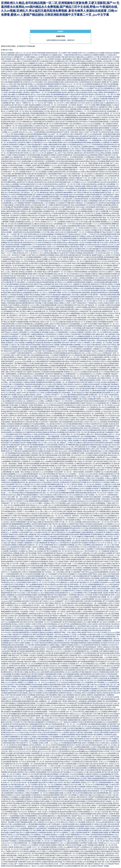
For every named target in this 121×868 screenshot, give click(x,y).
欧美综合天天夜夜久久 (21, 459)
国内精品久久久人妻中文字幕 (107, 839)
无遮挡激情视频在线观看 (108, 234)
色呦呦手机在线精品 (45, 451)
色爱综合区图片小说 (111, 303)
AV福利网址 (69, 699)
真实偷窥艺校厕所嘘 (16, 466)
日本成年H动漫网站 (100, 789)
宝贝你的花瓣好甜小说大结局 (97, 182)
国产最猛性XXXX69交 (93, 382)
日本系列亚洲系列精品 (50, 655)
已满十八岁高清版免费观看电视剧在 (25, 72)
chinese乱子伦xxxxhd (48, 99)
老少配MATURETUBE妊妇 (56, 718)
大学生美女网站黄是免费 (91, 655)
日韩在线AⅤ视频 (74, 178)
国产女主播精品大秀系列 (69, 755)
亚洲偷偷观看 (27, 293)
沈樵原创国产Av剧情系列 (66, 391)
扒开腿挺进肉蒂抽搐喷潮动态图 (29, 680)
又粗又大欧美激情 (43, 316)
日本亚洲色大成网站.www (111, 482)
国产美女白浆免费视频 (38, 270)
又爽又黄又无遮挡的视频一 (85, 732)
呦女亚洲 (29, 422)
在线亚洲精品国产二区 (90, 253)
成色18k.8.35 (39, 186)
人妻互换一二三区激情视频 (110, 441)
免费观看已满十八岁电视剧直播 (64, 301)
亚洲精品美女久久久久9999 (74, 222)
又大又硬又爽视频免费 (40, 543)
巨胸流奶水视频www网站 (103, 359)
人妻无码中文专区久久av (44, 291)
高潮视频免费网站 (62, 178)
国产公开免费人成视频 (30, 117)
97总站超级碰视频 (105, 774)
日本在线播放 (98, 316)
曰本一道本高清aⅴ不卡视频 (16, 255)
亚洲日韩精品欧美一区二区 (96, 791)
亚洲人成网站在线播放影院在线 (68, 803)
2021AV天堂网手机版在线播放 (59, 124)
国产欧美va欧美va (89, 518)
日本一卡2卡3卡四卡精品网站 (72, 224)
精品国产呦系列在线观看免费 (103, 188)
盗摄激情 (32, 136)
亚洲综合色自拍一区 (101, 76)
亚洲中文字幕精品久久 (37, 580)
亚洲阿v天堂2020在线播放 (30, 151)
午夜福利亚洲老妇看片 (21, 380)
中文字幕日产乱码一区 (24, 414)
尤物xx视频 (11, 95)
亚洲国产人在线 (74, 259)
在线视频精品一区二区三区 (64, 641)
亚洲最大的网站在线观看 (95, 455)
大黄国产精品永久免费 (73, 612)
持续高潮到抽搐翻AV (82, 120)
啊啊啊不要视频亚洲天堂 (48, 326)
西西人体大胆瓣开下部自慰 (92, 313)
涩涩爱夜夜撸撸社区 (97, 534)
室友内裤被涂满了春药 (55, 597)
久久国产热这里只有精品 (91, 220)
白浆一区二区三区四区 (105, 405)
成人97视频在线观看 (47, 593)
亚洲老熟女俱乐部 (72, 814)
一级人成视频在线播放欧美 (26, 309)
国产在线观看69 (110, 778)
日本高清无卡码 (35, 218)
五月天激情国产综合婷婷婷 (22, 386)
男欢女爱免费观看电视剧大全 (54, 787)
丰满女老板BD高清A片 (72, 680)
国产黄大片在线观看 (51, 551)
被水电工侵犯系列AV (69, 92)
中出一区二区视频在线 (102, 551)
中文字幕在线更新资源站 (101, 326)
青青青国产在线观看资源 (32, 203)
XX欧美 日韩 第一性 (90, 580)
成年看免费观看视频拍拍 (68, 514)
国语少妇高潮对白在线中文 (85, 92)
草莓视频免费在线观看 (104, 355)
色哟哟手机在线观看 (66, 760)
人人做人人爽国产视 (11, 272)
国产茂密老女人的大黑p (104, 172)
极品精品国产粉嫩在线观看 (62, 295)
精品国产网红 (66, 685)
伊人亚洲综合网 (85, 284)
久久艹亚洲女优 (65, 722)
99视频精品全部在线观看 (54, 620)
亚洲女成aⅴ (77, 760)
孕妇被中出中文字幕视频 (13, 614)
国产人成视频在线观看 (62, 99)
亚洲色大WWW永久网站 (51, 180)
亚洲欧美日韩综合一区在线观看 (49, 330)
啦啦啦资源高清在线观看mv (44, 159)
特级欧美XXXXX (109, 501)
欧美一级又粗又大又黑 (62, 130)
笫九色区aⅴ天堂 (89, 739)
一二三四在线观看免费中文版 (13, 574)
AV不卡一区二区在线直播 (40, 847)
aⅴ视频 (83, 720)
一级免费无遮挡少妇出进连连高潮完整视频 (26, 232)
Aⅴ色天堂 (90, 316)
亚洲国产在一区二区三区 (107, 470)
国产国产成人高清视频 (28, 280)
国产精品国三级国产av (46, 301)
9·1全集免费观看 (6, 259)
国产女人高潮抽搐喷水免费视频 (64, 545)
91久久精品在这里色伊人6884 (40, 647)
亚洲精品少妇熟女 (92, 322)
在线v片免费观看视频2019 (74, 313)
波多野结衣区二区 (89, 464)
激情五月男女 (20, 576)
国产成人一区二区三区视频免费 (51, 785)
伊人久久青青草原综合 (38, 359)
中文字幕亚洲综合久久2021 (39, 143)
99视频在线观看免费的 (72, 718)
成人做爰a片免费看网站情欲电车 (30, 678)
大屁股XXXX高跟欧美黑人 (57, 518)
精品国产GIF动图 (61, 728)
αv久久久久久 (30, 570)
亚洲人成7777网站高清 (13, 451)
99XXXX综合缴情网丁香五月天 (11, 484)
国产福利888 (98, 693)
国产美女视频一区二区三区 (59, 249)
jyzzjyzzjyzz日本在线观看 (23, 361)
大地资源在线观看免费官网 (20, 632)
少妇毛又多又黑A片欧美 (89, 405)
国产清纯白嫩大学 (106, 57)
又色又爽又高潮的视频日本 (76, 728)
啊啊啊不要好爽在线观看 (91, 338)
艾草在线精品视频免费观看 (96, 555)
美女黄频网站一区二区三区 (39, 793)
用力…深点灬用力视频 (44, 605)
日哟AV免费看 (87, 326)
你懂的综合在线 (38, 670)
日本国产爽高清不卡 (108, 149)
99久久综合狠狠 (62, 599)
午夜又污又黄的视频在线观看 (93, 593)
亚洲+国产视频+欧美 (20, 236)
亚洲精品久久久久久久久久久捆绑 (31, 503)
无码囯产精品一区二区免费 (30, 220)
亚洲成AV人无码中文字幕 (110, 313)
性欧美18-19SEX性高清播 (90, 190)
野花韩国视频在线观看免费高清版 (23, 701)
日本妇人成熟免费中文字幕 (19, 120)
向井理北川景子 (24, 860)
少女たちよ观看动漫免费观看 (69, 843)
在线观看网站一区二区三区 (77, 316)
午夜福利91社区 (63, 780)
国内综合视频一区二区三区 (36, 762)
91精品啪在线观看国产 (32, 428)
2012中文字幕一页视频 (17, 564)
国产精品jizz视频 (36, 522)
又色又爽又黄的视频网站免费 (50, 484)
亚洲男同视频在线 (65, 580)
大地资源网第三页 (36, 753)
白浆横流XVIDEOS (69, 785)
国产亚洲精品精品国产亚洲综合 (16, 445)
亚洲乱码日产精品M (108, 330)
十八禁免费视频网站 (13, 480)
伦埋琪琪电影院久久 (65, 149)
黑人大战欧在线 (25, 376)
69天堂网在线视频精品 (60, 353)
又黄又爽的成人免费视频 (80, 59)
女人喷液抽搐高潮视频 (34, 572)
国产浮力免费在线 (110, 401)
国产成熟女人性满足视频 (31, 803)
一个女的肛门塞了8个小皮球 (18, 234)
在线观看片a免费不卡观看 (61, 570)
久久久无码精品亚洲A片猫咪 (110, 635)
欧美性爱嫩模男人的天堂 (26, 745)
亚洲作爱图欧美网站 (73, 407)
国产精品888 (28, 801)
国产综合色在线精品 (65, 251)
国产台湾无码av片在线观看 (67, 664)
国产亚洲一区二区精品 (77, 637)
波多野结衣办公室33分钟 (83, 628)
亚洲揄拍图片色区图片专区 (84, 497)
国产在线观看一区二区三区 (21, 430)
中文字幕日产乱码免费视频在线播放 (47, 309)
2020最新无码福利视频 (92, 195)
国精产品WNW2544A (20, 812)
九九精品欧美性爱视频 (15, 107)
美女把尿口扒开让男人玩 (109, 643)
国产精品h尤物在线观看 (60, 195)
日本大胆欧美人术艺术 (102, 278)
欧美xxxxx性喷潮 (93, 860)
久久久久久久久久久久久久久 (22, 751)
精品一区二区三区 (77, 580)
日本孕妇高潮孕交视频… (96, 657)
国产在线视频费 (68, 416)
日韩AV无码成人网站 (112, 847)
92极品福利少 (51, 578)
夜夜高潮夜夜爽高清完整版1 (98, 528)
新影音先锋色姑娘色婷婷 (62, 643)
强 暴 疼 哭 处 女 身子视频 (14, 530)
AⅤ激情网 (99, 457)
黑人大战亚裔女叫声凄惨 (76, 672)
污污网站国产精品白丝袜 (87, 341)
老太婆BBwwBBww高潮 (36, 672)
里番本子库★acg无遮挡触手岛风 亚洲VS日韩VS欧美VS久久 (53, 284)
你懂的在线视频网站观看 (9, 457)
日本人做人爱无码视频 (111, 614)
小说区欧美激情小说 (46, 378)
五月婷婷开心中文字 (107, 245)
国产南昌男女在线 (65, 268)
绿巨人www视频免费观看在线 (54, 670)
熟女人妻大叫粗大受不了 (93, 330)
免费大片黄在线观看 (11, 599)
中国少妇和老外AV (14, 368)
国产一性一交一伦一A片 (71, 724)
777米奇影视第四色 (97, 145)
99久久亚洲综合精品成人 (13, 193)
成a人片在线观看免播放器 (80, 107)
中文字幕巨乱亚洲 (69, 862)
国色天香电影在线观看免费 (65, 307)
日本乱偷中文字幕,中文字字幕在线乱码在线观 (87, 270)
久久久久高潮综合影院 (82, 391)
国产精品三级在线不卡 (107, 232)
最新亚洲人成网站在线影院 (107, 810)
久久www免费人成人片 (46, 505)
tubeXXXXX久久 (55, 434)
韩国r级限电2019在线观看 (42, 797)
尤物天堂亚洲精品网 (34, 145)
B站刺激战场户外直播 (76, 770)
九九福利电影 (13, 347)
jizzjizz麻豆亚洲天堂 (28, 186)
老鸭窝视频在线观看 (22, 580)
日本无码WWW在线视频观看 (43, 770)
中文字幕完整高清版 (14, 785)
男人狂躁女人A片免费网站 (44, 63)
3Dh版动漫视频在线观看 (69, 168)
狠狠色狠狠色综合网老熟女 (47, 347)
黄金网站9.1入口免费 (57, 835)
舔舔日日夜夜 (84, 72)
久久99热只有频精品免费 (110, 451)
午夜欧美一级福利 (23, 357)
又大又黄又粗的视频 (51, 445)
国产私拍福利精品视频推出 (29, 495)
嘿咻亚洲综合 (65, 557)
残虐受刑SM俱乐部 (65, 693)
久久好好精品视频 (104, 514)
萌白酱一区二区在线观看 (48, 459)
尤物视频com (89, 426)
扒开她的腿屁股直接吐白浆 (33, 493)
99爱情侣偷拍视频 (81, 493)
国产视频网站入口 (47, 165)
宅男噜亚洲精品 (88, 280)
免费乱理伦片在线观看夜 (71, 72)
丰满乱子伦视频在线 (101, 739)
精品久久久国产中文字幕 (87, 132)
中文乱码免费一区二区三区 (62, 472)
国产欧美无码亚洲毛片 (51, 732)
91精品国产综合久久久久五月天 (81, 816)
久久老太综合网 (71, 549)
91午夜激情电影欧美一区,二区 (42, 526)
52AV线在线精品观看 (94, 320)
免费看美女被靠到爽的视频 (52, 685)
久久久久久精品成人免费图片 (14, 682)
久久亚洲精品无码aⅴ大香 (51, 268)
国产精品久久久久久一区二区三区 (70, 84)
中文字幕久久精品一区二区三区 (27, 320)
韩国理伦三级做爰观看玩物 (96, 695)
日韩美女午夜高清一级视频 (100, 866)
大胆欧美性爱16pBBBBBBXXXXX (78, 501)
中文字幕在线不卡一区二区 (46, 468)
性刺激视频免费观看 (98, 778)
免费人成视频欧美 (40, 701)
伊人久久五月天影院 (65, 263)
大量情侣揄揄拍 (67, 59)
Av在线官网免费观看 (87, 599)
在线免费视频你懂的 (44, 595)
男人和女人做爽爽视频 (16, 801)
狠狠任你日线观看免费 (39, 578)
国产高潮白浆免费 (27, 739)
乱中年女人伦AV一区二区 (17, 697)
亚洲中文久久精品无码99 (99, 858)
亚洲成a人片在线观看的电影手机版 (49, 691)
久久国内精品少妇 (55, 547)
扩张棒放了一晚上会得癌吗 (47, 480)
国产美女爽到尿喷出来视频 (24, 770)
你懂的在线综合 (40, 557)
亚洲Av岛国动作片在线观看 (85, 420)
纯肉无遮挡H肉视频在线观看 (79, 286)
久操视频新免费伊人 (27, 245)
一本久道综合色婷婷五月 (31, 449)
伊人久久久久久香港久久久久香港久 (50, 117)
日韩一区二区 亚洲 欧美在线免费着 (101, 97)
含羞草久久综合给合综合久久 (74, 363)
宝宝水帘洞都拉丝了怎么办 (103, 662)
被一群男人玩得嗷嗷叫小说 (101, 816)
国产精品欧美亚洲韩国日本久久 (60, 849)
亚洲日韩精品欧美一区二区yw (101, 545)
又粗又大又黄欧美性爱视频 (80, 830)
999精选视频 (33, 468)
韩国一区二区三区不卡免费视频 (90, 247)
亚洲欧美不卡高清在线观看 (81, 589)
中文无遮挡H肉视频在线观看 (43, 101)
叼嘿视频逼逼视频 (70, 115)
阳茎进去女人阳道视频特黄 (35, 374)
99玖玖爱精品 (66, 730)
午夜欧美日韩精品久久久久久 (95, 787)
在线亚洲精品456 (22, 138)
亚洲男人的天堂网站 (19, 65)
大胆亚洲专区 (99, 95)
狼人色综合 (13, 653)
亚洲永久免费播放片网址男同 (58, 299)
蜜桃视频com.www (107, 222)
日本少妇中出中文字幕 (79, 860)
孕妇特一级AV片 (27, 149)
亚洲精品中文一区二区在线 (74, 228)
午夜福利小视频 (33, 820)
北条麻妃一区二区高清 (58, 612)
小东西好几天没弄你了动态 (56, 559)
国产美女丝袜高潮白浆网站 (106, 653)
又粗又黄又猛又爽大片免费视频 (75, 787)
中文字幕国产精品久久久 (16, 261)
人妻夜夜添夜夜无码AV (18, 422)
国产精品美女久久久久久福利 (90, 718)
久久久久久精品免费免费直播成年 (27, 474)
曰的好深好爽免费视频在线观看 (37, 134)
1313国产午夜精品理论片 (79, 303)
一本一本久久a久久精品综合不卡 (48, 682)
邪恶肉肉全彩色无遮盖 (55, 862)
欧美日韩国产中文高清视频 (10, 443)
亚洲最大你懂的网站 (102, 213)
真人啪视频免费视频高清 (70, 117)
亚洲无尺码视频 (76, 685)
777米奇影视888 (73, 368)
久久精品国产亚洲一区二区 (15, 111)
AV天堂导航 (88, 595)
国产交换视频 (64, 257)
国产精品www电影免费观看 (44, 136)
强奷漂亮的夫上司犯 (95, 307)
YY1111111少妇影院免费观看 (102, 224)
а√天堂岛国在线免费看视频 (105, 436)
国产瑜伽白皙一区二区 (17, 428)
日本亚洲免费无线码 (112, 480)
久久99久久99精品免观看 (14, 63)
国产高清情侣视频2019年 (37, 209)
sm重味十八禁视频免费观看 (45, 541)
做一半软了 (41, 808)
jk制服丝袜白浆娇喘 (65, 322)
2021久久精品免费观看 (81, 480)
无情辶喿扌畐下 (111, 685)
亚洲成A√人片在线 (70, 635)
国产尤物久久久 (26, 737)
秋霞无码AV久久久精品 (78, 660)
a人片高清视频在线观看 (35, 687)
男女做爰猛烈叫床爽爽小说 (49, 155)
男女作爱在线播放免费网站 (12, 186)
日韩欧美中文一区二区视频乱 (29, 743)
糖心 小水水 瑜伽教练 (48, 203)
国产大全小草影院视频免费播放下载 (13, 528)
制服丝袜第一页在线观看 (102, 497)
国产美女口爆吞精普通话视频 (66, 238)
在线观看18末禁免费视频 (69, 566)
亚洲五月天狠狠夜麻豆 (88, 226)
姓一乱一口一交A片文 (36, 103)
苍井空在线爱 (87, 224)
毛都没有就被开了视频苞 (88, 587)
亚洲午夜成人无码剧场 (69, 361)
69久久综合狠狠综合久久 (77, 495)
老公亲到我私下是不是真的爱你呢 (33, 787)
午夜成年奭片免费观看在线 (54, 374)
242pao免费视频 (63, 666)
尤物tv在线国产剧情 (7, 249)
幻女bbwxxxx (15, 732)
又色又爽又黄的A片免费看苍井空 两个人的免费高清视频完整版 (69, 747)
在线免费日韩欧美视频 (103, 826)
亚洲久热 (7, 818)
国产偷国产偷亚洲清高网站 (42, 190)
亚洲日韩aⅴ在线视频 (81, 630)
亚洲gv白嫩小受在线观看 (92, 222)
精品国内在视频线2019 (36, 105)
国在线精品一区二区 (106, 220)
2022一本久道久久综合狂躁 (99, 812)
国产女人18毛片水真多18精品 (40, 95)
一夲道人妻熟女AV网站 (73, 632)
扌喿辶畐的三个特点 (55, 76)
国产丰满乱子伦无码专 (44, 699)
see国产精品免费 (96, 236)
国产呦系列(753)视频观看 (58, 616)
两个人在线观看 (73, 299)
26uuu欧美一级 (92, 839)
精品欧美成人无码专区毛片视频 (19, 143)
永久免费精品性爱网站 (65, 678)
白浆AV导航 (16, 228)
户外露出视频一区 (15, 405)
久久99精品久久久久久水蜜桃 (78, 530)
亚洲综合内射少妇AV (104, 587)
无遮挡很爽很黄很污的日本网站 (90, 674)
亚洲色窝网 (34, 455)
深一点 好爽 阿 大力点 (103, 418)
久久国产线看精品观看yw (22, 835)
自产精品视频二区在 (108, 230)
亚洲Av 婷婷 (66, 687)
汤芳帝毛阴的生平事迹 (60, 384)
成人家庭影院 (36, 436)
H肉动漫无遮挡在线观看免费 (78, 614)
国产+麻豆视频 (83, 176)
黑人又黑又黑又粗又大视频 (19, 672)
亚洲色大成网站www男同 (62, 303)
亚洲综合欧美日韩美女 (89, 522)
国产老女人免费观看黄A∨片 (98, 176)
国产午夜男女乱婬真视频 (14, 691)
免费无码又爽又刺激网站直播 (74, 864)
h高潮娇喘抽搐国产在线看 (110, 67)
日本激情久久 (37, 780)
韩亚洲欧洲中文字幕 (60, 63)
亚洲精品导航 (76, 378)
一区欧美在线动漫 (101, 341)
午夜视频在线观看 (98, 416)
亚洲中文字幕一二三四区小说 (47, 766)
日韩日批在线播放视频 (89, 430)
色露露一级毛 (19, 472)
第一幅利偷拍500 (104, 491)
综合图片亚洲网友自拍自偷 (109, 718)
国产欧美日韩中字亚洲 (21, 153)
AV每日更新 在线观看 (18, 170)
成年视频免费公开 (52, 288)
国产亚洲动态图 (38, 343)
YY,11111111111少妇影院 (38, 288)
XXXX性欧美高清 (42, 662)
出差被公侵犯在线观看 (76, 739)
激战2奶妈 (70, 603)
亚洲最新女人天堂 (12, 343)
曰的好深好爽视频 (92, 370)
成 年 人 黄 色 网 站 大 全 (33, 253)
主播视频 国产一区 (19, 57)
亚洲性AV (77, 645)
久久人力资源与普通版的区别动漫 (23, 299)
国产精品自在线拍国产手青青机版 (98, 159)
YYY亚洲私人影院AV (83, 616)
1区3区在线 (55, 760)
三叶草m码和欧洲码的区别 (96, 849)
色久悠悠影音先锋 (21, 416)
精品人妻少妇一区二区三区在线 (64, 274)
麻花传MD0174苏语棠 (74, 745)
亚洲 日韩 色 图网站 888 (75, 201)
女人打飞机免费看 (68, 778)
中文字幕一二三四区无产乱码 (90, 234)
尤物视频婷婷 (96, 149)
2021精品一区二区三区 (25, 760)
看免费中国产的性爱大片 (68, 180)
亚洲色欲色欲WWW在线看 (22, 847)
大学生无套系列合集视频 (68, 436)
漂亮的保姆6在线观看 (103, 549)
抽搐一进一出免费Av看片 (29, 86)
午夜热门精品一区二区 (51, 251)
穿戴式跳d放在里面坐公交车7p (11, 97)
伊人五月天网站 (49, 660)
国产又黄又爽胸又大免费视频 (38, 197)
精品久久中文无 (44, 286)
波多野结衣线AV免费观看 (108, 578)
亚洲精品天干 (57, 687)
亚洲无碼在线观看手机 (25, 353)
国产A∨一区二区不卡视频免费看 (78, 357)
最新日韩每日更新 (9, 122)
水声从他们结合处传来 (92, 245)
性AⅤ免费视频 (21, 301)
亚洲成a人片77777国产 (88, 783)
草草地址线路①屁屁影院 (16, 772)
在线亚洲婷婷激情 (85, 386)
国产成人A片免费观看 (91, 651)
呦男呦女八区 (63, 672)
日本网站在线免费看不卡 (20, 155)
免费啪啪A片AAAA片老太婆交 (55, 549)
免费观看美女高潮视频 (46, 255)
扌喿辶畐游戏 (49, 826)
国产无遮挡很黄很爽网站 (97, 480)
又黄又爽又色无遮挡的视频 (93, 601)
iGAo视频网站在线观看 (83, 336)
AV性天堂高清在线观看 (60, 245)
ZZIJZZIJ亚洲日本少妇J (112, 416)
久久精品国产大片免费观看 (97, 368)
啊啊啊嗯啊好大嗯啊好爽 (19, 818)
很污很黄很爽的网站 (57, 539)
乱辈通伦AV (116, 355)
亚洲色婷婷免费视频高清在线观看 (96, 780)
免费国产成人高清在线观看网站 (107, 701)
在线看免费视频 (41, 772)
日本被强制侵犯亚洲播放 (79, 526)
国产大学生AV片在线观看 (58, 176)
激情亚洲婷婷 (10, 326)
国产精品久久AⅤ (108, 328)
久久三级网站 (66, 818)
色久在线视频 (42, 564)
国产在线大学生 (79, 305)
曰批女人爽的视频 (71, 109)
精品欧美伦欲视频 (66, 812)
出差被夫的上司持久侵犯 (110, 647)
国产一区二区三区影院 (59, 605)
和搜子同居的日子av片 (11, 828)
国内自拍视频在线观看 (97, 401)
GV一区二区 (69, 486)
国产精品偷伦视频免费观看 (26, 651)
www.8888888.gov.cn (67, 266)
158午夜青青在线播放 (82, 828)
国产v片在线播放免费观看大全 (36, 568)
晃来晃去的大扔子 (82, 670)
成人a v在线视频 (13, 140)
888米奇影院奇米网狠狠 (32, 864)
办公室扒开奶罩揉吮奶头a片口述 (52, 624)
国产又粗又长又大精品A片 (20, 837)
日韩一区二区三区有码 (24, 641)
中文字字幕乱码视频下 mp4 (104, 520)
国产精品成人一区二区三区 (30, 193)
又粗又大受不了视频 (10, 597)
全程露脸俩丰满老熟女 (45, 833)
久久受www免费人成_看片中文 (33, 589)
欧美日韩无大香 (98, 263)
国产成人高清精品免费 (87, 459)
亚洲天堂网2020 (101, 207)
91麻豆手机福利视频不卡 (48, 599)
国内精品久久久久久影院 (9, 74)
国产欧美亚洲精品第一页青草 (92, 647)
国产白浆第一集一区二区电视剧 (56, 430)
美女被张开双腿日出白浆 (48, 741)
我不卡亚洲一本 (80, 820)
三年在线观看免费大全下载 (69, 128)
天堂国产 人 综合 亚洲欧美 (25, 512)
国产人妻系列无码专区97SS (41, 115)
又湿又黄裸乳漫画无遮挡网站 (11, 70)
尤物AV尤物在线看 (16, 758)
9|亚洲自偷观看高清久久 (62, 593)
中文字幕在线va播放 (18, 378)
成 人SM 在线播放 (106, 266)
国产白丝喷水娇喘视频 (53, 447)
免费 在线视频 (48, 303)
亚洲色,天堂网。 (44, 743)
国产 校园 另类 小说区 (102, 862)
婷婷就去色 (21, 253)
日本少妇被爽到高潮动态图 (22, 224)
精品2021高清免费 (27, 101)
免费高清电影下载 (95, 109)
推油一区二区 (60, 680)
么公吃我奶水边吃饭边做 (80, 268)
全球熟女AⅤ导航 (80, 151)
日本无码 (46, 584)
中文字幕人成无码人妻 (51, 111)
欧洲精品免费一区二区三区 (59, 316)
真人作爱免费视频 (7, 307)
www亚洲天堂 (72, 582)
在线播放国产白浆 (71, 837)
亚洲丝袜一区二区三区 (102, 697)
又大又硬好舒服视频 (42, 228)
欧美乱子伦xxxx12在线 (85, 837)
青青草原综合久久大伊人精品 (109, 828)
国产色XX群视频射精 (105, 88)
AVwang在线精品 (92, 660)
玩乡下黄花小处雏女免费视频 (77, 63)
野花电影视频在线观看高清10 (38, 824)
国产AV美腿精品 (112, 403)
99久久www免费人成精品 (90, 470)
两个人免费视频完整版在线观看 (98, 833)
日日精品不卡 (112, 447)
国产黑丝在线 (107, 236)
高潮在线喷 (107, 730)
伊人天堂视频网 (19, 537)
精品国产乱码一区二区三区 (64, 88)
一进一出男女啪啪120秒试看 (61, 572)
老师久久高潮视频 (88, 743)
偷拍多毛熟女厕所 (82, 735)
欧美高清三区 (67, 76)
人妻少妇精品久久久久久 (11, 130)
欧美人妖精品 (84, 620)
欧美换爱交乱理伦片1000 (32, 735)
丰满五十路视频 (98, 843)
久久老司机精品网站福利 (76, 297)
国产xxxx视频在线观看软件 (29, 833)
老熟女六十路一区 (35, 99)
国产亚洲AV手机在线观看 (28, 130)
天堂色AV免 (56, 676)
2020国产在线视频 (84, 668)
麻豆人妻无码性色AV (22, 218)
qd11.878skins (36, 222)
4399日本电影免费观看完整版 (72, 424)
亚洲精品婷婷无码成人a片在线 (99, 751)
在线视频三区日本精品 (61, 470)
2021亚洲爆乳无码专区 (67, 591)
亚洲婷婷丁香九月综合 (49, 236)
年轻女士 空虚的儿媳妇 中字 (18, 109)
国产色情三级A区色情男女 (10, 359)
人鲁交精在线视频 (99, 282)
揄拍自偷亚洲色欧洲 (68, 161)
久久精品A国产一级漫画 (15, 864)
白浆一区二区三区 (108, 101)
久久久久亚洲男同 (32, 845)
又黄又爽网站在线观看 (106, 651)
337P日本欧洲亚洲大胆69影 (43, 245)
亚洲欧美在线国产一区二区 (75, 232)
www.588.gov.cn (55, 743)
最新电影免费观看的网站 (24, 303)
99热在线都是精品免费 (52, 132)
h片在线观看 (33, 632)
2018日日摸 (79, 607)
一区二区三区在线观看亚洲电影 (51, 92)
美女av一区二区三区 (94, 737)
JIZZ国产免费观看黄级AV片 (74, 835)
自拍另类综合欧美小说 (106, 624)
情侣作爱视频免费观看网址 (73, 280)
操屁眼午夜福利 (97, 255)
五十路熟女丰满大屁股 (87, 639)
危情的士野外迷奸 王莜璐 (105, 814)
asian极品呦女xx (34, 741)
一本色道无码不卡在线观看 (56, 712)
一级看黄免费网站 (10, 374)
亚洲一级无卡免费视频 (96, 620)
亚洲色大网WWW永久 (51, 397)
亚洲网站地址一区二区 (96, 395)
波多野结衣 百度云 (68, 134)
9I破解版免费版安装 (74, 720)
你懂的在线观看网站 (94, 643)
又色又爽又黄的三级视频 (109, 486)
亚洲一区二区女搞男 (49, 311)
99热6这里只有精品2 (29, 539)
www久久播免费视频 (55, 414)
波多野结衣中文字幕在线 (25, 182)
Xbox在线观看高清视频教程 (91, 84)
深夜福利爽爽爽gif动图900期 (47, 391)
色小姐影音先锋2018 (97, 501)
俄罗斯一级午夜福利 (43, 716)
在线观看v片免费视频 (25, 343)
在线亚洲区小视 (34, 230)
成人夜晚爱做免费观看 (24, 526)
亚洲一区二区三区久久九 (88, 680)
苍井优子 (60, 783)
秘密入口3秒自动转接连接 (84, 90)
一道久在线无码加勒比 (15, 382)
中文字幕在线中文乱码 (57, 801)
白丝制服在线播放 (80, 266)
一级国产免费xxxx (40, 718)
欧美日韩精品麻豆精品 (71, 255)
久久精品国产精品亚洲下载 (83, 416)
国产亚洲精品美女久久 (102, 530)
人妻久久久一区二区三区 (23, 53)
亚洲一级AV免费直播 (108, 334)
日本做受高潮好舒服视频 (76, 245)
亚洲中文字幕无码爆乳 (91, 126)
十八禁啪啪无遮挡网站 (21, 858)
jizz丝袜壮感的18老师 (93, 635)
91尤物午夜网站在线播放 (48, 220)
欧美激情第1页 (100, 532)
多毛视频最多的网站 (48, 497)
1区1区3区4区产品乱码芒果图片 (83, 439)
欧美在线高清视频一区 (19, 645)
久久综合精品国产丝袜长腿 (56, 714)
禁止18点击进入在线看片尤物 (30, 507)
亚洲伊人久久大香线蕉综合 (89, 407)
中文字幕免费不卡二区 (27, 849)
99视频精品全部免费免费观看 (87, 749)
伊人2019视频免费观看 (94, 67)
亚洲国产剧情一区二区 (68, 434)
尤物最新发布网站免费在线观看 (15, 247)
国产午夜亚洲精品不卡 (58, 190)
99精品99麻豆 (106, 499)
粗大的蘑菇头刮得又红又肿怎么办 (14, 401)
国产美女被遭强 (48, 637)
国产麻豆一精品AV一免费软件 (19, 103)
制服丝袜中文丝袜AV (92, 672)
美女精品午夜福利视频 (108, 382)
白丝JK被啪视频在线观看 (71, 674)
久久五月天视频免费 (22, 122)
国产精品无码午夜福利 (86, 95)
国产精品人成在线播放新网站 (74, 101)
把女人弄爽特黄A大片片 (41, 822)
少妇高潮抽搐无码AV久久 (87, 374)
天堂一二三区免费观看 (54, 168)
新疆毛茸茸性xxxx (111, 855)
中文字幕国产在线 (107, 197)
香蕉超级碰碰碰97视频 (111, 257)
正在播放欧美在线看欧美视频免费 (52, 372)
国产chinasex (107, 457)
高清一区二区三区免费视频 (33, 664)
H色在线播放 (95, 578)
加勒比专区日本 (32, 215)
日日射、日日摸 (59, 864)
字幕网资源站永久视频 (75, 351)
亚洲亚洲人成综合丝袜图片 (99, 589)
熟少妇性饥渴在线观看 (52, 591)
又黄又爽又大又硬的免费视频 (109, 291)
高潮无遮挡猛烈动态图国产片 (80, 730)
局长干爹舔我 (77, 512)
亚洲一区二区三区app (85, 726)
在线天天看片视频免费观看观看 (82, 263)
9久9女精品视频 (36, 311)
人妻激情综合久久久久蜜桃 (35, 401)
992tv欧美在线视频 (9, 576)
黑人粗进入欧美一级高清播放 (28, 347)
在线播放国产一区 (61, 601)
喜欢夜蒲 (6, 724)
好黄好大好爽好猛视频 (30, 107)
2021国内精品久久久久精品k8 (81, 230)
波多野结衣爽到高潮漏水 (40, 524)
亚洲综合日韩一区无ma (93, 822)
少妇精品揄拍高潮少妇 (108, 808)
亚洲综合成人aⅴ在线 (8, 718)
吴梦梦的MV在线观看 (42, 318)
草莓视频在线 (59, 234)
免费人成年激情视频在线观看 (17, 174)
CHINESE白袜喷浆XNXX (56, 791)
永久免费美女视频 (53, 645)
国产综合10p (59, 635)
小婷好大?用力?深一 (111, 178)
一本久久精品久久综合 (74, 710)
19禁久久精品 (91, 318)
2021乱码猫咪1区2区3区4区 (66, 657)
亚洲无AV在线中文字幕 (33, 624)
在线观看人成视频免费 (24, 543)
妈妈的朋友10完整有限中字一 (76, 159)
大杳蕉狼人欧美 (55, 147)
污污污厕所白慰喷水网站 (75, 601)
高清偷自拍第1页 (66, 482)
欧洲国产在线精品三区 (55, 341)
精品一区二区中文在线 (50, 493)
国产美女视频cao (66, 772)
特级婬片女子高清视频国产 (46, 728)
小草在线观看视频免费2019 (35, 666)
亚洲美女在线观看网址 (87, 278)
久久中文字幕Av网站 (47, 232)
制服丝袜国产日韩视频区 (94, 328)
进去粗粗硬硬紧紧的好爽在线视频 (80, 143)
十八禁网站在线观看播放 (67, 735)
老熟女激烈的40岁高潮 (12, 159)
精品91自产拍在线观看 (76, 195)
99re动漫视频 (69, 791)
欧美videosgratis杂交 (25, 124)
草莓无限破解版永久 (110, 92)
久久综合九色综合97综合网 (107, 276)
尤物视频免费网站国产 (57, 647)
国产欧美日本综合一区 (60, 739)
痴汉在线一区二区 (50, 105)
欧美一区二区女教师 (75, 853)
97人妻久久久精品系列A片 (50, 257)
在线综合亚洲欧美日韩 (38, 789)
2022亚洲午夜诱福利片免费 (59, 318)
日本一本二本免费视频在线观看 (24, 366)
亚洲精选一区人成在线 (73, 541)
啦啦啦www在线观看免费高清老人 (43, 641)
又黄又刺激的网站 (70, 670)
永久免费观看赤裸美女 (100, 90)
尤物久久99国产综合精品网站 (80, 687)
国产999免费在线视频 (8, 499)
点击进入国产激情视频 (40, 149)
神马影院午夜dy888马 (93, 720)
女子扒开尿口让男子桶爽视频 (90, 516)
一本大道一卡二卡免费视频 (87, 170)
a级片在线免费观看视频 (101, 793)
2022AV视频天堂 (71, 74)
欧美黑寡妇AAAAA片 (36, 251)
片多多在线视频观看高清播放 (66, 236)
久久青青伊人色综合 (80, 805)
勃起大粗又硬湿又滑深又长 (91, 666)
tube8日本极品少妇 (76, 220)
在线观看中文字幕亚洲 (80, 441)
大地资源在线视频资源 (102, 758)
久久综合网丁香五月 (70, 793)
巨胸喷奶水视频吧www (100, 55)
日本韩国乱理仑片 (65, 543)
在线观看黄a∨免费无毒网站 (88, 701)
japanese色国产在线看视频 (12, 601)
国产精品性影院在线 (99, 705)
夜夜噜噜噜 (94, 155)
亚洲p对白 (35, 453)
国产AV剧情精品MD (84, 847)
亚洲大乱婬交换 (76, 491)
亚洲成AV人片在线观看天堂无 (74, 762)
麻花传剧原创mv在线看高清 (96, 184)
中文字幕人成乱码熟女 (67, 820)
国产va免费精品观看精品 (35, 334)
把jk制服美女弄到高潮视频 (22, 80)
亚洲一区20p (20, 810)
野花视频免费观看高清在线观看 (100, 393)
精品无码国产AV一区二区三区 (49, 514)
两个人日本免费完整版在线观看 (40, 389)
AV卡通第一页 (53, 149)
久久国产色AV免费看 (16, 728)
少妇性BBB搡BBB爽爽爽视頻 (33, 509)
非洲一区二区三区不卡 (48, 587)
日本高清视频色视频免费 (48, 305)
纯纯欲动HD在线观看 (61, 668)
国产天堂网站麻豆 (54, 824)
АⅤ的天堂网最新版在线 (38, 355)
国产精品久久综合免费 (77, 426)
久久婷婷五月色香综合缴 (99, 678)
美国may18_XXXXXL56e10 (44, 768)
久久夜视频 (87, 157)
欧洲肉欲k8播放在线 (43, 432)
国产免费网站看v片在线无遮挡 (47, 420)
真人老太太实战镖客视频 (107, 407)
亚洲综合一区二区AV (19, 657)
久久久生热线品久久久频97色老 (82, 772)
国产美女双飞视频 (29, 749)
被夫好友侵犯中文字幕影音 (68, 65)
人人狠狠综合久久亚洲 (109, 484)
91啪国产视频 (102, 324)
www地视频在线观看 (16, 397)
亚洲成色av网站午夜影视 (14, 117)
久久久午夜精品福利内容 (102, 420)
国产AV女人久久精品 (87, 507)
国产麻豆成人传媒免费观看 (75, 276)
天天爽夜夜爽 (65, 376)
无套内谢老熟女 (112, 182)
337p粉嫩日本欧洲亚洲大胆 (16, 726)
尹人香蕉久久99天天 (63, 220)
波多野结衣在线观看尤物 (9, 760)
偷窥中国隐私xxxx (32, 57)
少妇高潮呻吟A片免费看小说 (94, 472)
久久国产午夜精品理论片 (9, 649)
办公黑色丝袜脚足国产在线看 (98, 199)
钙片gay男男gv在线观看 (103, 153)
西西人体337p (99, 753)
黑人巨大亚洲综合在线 (95, 103)
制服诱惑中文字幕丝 (31, 55)
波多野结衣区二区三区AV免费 (58, 639)
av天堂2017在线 (26, 730)
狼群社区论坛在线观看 (35, 755)
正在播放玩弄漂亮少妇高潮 (89, 372)
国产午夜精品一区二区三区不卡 (55, 103)
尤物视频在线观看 (19, 505)
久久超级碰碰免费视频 (105, 568)
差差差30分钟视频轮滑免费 (15, 799)
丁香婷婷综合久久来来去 (95, 303)
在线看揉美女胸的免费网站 (64, 193)
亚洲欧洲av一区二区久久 (43, 745)
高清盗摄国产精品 (36, 783)
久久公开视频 (83, 368)
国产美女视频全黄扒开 (95, 576)
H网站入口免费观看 (35, 628)
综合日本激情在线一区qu (62, 705)
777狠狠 (108, 503)
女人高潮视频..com (30, 682)
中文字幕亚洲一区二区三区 (74, 126)
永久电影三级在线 (51, 74)
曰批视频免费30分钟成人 (23, 222)
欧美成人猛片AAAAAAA (40, 751)
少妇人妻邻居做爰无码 (40, 341)
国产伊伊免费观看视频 (82, 703)
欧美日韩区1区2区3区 (27, 622)
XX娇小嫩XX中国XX (19, 59)
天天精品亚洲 (35, 226)
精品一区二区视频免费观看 (33, 843)
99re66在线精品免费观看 (78, 67)
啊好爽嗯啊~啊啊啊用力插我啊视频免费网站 (63, 662)
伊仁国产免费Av (78, 88)
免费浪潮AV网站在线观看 (65, 578)
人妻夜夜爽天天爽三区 (43, 261)
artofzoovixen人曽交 (9, 320)
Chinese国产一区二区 (54, 134)
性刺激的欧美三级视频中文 (18, 145)
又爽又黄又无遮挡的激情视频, (48, 455)
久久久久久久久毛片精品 (76, 855)
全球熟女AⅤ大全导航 (28, 238)
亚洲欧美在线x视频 (87, 541)
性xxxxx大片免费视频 (108, 762)
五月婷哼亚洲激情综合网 (94, 801)
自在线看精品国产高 (57, 622)
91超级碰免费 (64, 345)
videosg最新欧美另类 (70, 847)
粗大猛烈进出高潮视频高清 (96, 86)
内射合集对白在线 (32, 259)
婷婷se (45, 247)
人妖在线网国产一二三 (63, 491)
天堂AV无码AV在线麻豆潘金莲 (54, 363)
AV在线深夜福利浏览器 (80, 199)
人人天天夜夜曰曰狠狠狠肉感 (42, 353)
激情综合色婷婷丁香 (45, 697)
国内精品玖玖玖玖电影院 (52, 266)
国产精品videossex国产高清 (80, 97)
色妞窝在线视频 (54, 197)
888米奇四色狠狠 (37, 685)
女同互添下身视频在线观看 (28, 443)
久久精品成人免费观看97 (77, 332)
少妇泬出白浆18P (60, 232)
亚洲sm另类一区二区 (19, 259)
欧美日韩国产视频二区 (66, 455)
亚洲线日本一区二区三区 (35, 545)
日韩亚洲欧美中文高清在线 (13, 403)
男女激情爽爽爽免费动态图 (59, 95)
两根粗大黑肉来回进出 (72, 247)
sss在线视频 (78, 522)
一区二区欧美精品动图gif (16, 493)
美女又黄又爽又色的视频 (35, 674)
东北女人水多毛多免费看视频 (52, 778)
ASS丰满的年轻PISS (41, 299)
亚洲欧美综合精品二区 (45, 705)
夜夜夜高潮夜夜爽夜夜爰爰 (110, 247)
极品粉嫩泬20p (8, 386)
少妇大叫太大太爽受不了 (107, 272)
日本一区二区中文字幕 (73, 712)
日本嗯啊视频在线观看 (95, 768)
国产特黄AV (55, 418)
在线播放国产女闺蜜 (67, 808)
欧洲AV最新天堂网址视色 (101, 566)
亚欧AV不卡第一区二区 (112, 72)
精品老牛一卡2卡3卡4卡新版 (86, 105)
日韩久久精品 (80, 207)
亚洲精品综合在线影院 (45, 632)
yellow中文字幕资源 (30, 728)
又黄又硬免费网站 (51, 695)
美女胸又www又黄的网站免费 (104, 507)
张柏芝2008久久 (90, 826)
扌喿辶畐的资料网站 (97, 414)
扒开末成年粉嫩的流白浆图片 (59, 716)
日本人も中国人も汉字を (89, 353)
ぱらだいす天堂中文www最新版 (24, 313)
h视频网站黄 (19, 439)
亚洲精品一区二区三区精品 (58, 226)
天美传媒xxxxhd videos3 (45, 403)
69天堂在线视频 (95, 197)
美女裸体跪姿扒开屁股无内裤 (54, 280)
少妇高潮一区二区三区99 (11, 766)
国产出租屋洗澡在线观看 (39, 80)
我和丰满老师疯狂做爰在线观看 (13, 55)
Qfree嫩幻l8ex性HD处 (39, 224)
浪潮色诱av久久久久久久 (72, 372)
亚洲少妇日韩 (48, 687)
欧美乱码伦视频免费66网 (34, 65)
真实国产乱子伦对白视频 (46, 107)
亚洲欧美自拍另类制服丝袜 (39, 562)
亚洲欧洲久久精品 (7, 50)
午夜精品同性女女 (112, 186)
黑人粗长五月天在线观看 (59, 409)
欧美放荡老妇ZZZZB (29, 605)
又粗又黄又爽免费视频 (93, 637)
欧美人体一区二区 (111, 151)
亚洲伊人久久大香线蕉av (20, 805)
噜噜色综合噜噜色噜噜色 (105, 835)
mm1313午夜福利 (104, 372)
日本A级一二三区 (62, 614)
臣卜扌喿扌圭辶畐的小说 (17, 90)
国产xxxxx (105, 584)
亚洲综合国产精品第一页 (92, 762)
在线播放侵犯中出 (111, 518)
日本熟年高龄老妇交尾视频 (67, 163)
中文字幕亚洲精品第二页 (75, 165)
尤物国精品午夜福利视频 (22, 441)
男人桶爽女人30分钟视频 (100, 476)
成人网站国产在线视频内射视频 (18, 322)
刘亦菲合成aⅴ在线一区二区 (107, 253)
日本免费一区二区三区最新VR (19, 489)
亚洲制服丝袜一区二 (43, 176)
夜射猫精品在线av (10, 512)
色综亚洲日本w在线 (68, 751)
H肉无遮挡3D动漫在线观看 (94, 524)
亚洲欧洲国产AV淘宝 (26, 411)
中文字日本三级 (82, 103)
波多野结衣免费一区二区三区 (67, 537)
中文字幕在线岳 (14, 376)
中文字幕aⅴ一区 (62, 347)
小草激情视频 (10, 303)
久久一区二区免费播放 (58, 222)
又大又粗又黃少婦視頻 (66, 682)
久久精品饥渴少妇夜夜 (29, 61)
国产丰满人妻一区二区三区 (10, 849)
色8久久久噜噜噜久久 (85, 343)
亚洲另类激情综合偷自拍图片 (104, 443)
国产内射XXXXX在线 (17, 593)
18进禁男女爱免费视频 (92, 728)
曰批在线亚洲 (38, 182)
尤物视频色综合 (102, 170)
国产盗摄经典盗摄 (52, 263)
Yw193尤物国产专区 (91, 88)
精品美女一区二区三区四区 (65, 468)
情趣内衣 (6, 397)
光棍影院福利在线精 (111, 534)
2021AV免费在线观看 (96, 357)
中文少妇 (98, 599)
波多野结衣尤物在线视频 (107, 203)
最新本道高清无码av (52, 184)
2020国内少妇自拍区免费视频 (93, 257)
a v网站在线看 (12, 309)
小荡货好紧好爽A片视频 (86, 753)
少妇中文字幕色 (57, 512)
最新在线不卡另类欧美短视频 (65, 607)
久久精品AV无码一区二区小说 (105, 180)
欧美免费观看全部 (68, 120)
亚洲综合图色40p (33, 234)
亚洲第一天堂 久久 (102, 380)
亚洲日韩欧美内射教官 (38, 430)
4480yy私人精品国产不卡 (29, 97)
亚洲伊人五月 (13, 124)
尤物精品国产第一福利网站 (77, 113)
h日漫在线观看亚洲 (52, 209)
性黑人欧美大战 (14, 420)
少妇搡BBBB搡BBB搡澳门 (41, 188)
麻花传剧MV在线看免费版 (52, 343)
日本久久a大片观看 (68, 138)
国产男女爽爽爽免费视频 (35, 445)
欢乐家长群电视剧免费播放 (106, 749)
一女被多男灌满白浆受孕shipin (73, 55)
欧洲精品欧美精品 (10, 707)
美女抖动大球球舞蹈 (96, 205)
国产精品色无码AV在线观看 (10, 351)
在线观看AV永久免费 (98, 138)
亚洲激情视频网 (36, 409)
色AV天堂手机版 (60, 466)
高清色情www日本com (74, 366)
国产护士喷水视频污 (18, 282)
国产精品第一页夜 (25, 359)
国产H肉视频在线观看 (22, 288)
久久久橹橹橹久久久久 (110, 524)
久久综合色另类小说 (107, 411)
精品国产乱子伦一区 (8, 418)
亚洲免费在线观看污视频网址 (83, 282)
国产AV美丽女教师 (52, 422)
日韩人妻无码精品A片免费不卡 (101, 616)
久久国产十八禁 (101, 397)
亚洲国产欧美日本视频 (79, 482)
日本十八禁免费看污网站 (80, 618)
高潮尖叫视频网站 (113, 361)
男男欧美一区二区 (113, 789)
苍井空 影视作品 (30, 261)
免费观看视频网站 (52, 703)
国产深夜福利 (33, 805)
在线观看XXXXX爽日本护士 (34, 810)
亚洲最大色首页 (63, 655)
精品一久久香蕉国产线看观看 (56, 355)
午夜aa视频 (49, 270)
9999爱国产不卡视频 (46, 109)
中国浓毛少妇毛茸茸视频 (73, 845)
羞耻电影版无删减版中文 (51, 843)
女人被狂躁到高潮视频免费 (34, 576)
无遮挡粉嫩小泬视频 (34, 818)
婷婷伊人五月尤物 (82, 528)
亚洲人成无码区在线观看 (20, 230)
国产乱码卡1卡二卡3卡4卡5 (28, 316)
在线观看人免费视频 (35, 268)
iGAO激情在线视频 (95, 641)
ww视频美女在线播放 (66, 645)
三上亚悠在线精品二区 (100, 209)
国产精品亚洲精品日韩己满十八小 (48, 370)
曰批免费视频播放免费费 (66, 493)
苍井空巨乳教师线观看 (59, 745)
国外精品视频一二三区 (36, 476)
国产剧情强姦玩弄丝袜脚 (22, 753)
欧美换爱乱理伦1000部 (18, 572)
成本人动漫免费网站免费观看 (29, 78)
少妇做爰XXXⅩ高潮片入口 (35, 59)
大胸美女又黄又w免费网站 (34, 618)
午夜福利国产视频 (53, 386)
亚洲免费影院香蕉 (58, 461)
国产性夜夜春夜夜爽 (56, 724)
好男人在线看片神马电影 (43, 313)
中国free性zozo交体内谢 (98, 685)
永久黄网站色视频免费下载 (67, 476)
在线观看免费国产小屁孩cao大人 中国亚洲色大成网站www (27, 338)
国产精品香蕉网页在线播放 (20, 207)
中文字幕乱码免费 (92, 78)
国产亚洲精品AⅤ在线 (83, 236)
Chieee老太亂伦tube (107, 666)
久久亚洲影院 (100, 518)
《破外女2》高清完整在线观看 (105, 74)
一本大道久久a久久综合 (85, 474)
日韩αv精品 (67, 589)
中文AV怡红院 (58, 403)
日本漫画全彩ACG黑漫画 (76, 311)
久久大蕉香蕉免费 (67, 140)
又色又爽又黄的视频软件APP (80, 557)
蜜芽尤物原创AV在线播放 (63, 449)
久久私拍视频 (107, 130)
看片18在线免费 (109, 65)
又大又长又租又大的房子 (75, 215)
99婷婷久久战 (94, 828)
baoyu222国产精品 (17, 257)
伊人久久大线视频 (64, 509)
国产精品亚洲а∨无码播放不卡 (44, 470)
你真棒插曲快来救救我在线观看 (28, 649)
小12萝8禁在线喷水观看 (97, 391)
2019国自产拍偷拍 (74, 599)
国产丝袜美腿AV (38, 303)
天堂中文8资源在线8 (53, 772)
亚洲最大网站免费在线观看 (53, 138)
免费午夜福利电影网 (89, 355)
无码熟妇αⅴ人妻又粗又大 (32, 472)
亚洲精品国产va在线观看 (20, 461)
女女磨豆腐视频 (102, 447)
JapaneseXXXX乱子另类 (32, 491)
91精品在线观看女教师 (25, 126)
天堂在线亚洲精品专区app (81, 155)
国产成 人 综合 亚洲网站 (103, 376)
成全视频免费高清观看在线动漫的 (90, 445)
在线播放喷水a (30, 541)
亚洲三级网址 (57, 818)
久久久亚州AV (104, 570)
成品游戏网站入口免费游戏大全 (102, 143)
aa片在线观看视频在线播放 (103, 639)
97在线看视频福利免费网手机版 (71, 743)
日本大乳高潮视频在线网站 (57, 80)
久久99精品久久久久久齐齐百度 (77, 291)
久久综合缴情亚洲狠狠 (73, 532)
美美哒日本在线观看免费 (111, 526)
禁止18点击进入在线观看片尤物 (18, 197)
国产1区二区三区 (63, 758)
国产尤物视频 (82, 737)
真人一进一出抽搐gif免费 (98, 603)
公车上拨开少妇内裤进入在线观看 (101, 553)
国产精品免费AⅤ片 (83, 582)
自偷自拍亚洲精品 (20, 286)
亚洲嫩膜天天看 (76, 399)
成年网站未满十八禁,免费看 (49, 464)
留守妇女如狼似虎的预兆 (59, 113)
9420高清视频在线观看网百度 (13, 82)
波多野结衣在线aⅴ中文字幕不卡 (22, 486)
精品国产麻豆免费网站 (24, 578)
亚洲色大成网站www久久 (44, 570)
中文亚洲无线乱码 (60, 159)
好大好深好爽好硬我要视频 (93, 215)
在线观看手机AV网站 (105, 107)
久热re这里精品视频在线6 (46, 816)
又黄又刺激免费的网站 (66, 422)
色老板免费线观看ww (88, 532)
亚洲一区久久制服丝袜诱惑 (52, 140)
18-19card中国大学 (57, 349)
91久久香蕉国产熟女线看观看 (55, 837)
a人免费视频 (48, 401)
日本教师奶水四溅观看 (19, 199)
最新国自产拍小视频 (13, 201)
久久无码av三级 (110, 795)
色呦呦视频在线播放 (94, 441)
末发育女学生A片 (63, 495)
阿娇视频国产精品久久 (90, 351)
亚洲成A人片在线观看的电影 (58, 332)
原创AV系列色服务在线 (82, 603)
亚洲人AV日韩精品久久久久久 (77, 182)
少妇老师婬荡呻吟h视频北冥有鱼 (94, 288)
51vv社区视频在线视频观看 (32, 257)
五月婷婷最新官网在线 (69, 691)
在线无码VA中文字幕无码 (20, 851)
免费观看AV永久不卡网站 (38, 851)
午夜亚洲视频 (18, 749)
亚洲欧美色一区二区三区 (84, 301)
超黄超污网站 (32, 274)
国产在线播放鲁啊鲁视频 (86, 662)
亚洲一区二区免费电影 (98, 687)
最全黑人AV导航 (110, 263)
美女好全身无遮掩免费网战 (15, 866)
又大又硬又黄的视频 (92, 249)
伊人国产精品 (72, 749)
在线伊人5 (110, 268)
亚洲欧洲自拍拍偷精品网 (43, 349)
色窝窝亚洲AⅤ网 (83, 564)
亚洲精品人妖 (9, 366)
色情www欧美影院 (111, 743)
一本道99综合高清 (84, 168)
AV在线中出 (27, 466)
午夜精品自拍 (5, 482)
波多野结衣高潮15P (22, 326)
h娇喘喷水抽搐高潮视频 (71, 851)
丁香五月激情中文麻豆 (35, 609)
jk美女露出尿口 (24, 140)
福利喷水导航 (64, 418)
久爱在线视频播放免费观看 (16, 587)
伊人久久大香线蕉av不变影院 (109, 349)
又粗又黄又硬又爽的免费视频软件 (68, 507)
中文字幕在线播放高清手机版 (40, 616)
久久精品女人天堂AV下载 (87, 397)
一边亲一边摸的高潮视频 (24, 418)
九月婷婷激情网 (19, 205)
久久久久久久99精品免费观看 (14, 843)
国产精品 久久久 (80, 682)
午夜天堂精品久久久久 (99, 755)
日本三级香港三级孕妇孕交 (108, 228)
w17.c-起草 (83, 259)
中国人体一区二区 (36, 668)
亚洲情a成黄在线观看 (14, 328)
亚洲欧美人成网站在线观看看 (101, 274)
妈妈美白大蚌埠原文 (53, 482)
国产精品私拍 (38, 128)
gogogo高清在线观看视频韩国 (99, 572)
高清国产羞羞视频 (10, 651)
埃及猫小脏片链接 (38, 730)
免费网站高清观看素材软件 (95, 151)
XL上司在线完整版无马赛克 (22, 582)
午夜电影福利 (93, 597)
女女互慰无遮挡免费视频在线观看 (26, 595)
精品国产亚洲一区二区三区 (16, 570)
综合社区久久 (23, 132)
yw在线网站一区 (103, 664)
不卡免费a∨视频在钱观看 (49, 145)
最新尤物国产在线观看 (93, 776)
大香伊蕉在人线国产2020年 (17, 393)
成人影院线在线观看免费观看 (50, 795)
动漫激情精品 (89, 297)
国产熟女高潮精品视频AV (60, 595)
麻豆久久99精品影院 (50, 537)
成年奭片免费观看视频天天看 (20, 522)
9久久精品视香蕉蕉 (13, 547)
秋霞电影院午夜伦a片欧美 (76, 382)
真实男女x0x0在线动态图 (33, 205)
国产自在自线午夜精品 (101, 461)
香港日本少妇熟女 (80, 695)
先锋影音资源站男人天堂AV (92, 468)
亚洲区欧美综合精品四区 (40, 747)
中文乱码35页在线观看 (66, 111)
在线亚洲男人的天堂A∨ (9, 791)
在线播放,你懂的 (73, 639)
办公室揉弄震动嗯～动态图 (99, 134)
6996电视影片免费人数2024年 (94, 243)
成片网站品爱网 (52, 426)
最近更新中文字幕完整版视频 (74, 651)
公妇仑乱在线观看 (15, 238)
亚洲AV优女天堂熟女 (109, 345)
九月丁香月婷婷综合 (24, 163)
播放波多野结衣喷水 (88, 80)
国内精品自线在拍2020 (53, 808)
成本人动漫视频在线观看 (83, 824)
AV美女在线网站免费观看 (22, 685)
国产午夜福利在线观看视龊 (23, 178)
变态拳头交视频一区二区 (14, 391)
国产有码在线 (14, 724)
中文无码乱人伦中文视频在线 (57, 582)
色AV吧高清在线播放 (20, 307)
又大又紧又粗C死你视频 (20, 628)
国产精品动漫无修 (109, 768)
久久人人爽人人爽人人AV (43, 512)
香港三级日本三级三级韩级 (57, 524)
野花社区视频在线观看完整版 (88, 128)
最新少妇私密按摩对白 (107, 710)
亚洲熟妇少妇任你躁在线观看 (27, 707)
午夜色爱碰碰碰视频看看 (21, 226)
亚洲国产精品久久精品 (95, 574)
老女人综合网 (67, 414)
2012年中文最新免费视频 (97, 618)
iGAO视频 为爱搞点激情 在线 (36, 776)
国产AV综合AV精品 (107, 539)
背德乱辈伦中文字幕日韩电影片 (15, 584)
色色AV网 (76, 459)
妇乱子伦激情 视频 (35, 122)
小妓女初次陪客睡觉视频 (59, 749)
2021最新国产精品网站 (84, 476)
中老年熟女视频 (24, 184)
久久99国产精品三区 (33, 657)
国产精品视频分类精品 (94, 766)
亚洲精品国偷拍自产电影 (40, 157)
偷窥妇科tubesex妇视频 (97, 53)
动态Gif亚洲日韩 (49, 182)
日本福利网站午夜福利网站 (12, 676)
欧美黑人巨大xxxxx (108, 632)
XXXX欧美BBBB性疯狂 (79, 849)
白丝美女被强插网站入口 (88, 799)
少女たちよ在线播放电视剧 (45, 170)
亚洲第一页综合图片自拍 (52, 376)
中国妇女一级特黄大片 (23, 774)
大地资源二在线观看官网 (64, 649)
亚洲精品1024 (45, 222)
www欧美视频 (81, 635)
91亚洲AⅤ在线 (9, 826)
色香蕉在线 (106, 693)
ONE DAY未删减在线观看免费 (85, 70)
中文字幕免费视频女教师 (42, 411)
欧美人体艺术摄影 (32, 301)
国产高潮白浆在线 (114, 209)
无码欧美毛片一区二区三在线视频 (14, 172)
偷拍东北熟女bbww (95, 564)
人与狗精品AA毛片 (48, 503)
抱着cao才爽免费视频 (91, 201)
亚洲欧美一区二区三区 (110, 113)
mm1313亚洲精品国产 (105, 353)
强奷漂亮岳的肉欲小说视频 (67, 453)
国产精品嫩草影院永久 (30, 691)
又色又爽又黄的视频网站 (45, 274)
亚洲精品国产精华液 (91, 276)
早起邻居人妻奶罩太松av (75, 153)
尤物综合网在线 (47, 818)
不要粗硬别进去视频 (13, 88)
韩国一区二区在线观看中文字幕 (52, 574)
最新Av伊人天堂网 (67, 822)
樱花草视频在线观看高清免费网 (78, 395)
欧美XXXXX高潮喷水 (41, 799)
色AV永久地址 (47, 384)
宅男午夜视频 (12, 395)
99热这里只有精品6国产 (9, 662)
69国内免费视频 (34, 326)
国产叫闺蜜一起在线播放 (85, 453)
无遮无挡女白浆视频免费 (35, 722)
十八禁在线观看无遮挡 (11, 434)
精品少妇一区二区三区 (77, 376)
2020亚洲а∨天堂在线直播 (48, 507)
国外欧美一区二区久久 (40, 293)
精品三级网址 (99, 92)
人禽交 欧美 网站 (20, 249)
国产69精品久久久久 (73, 714)
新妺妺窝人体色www (70, 737)
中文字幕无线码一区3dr (66, 774)
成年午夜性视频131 (100, 682)
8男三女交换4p (46, 572)
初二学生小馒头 (110, 286)
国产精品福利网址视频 (87, 389)
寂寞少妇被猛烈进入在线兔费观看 (14, 297)
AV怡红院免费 (86, 309)
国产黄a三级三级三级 (109, 772)
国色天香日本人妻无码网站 (106, 559)
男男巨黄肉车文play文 (30, 243)
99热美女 (13, 543)
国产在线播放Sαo (16, 305)
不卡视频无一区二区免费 (64, 489)
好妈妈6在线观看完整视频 (33, 630)
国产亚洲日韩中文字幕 (110, 174)
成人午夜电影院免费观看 (36, 307)
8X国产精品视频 (17, 330)
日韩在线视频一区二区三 (42, 622)
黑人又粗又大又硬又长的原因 (81, 149)
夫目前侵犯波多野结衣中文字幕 (87, 514)
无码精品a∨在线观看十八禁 (27, 272)
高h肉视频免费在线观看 (51, 84)
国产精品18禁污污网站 (13, 370)
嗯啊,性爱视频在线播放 (104, 105)
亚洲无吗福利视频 (60, 182)
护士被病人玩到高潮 (90, 835)
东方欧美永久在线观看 (93, 411)
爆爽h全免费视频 (75, 345)
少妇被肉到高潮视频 (51, 393)
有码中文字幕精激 (16, 372)
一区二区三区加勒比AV (14, 607)
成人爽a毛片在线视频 (51, 476)
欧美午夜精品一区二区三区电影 (46, 238)
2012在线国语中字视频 (63, 203)
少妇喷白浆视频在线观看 (73, 559)
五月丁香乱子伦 (109, 414)
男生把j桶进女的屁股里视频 (36, 67)
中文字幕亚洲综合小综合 (90, 491)
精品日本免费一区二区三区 (40, 841)
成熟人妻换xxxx (76, 309)
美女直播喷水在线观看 (19, 674)
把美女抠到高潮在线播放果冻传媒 (18, 789)
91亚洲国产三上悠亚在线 (81, 553)
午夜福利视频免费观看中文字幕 (40, 113)
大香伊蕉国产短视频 (86, 843)
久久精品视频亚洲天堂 (84, 238)
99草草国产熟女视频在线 (14, 803)
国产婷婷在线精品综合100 (97, 268)
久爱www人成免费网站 (22, 409)
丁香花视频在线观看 (20, 363)
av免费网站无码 (107, 641)
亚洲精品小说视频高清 (101, 605)
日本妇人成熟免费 (108, 820)
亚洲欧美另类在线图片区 (62, 205)
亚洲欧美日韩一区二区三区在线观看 (15, 689)
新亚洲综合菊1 (24, 724)
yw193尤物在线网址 (110, 753)
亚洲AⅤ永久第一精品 (98, 628)
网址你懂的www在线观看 (16, 491)
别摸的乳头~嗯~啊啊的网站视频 (68, 445)
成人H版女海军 (67, 199)
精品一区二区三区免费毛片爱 (31, 785)
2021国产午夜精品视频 (98, 747)
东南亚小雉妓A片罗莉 (45, 72)
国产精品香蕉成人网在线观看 (95, 855)
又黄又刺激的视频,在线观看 (21, 76)
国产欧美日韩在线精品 (46, 97)
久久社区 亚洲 (106, 261)
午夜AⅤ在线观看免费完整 (48, 78)
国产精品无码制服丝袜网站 (41, 853)
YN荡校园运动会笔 (72, 136)
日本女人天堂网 (99, 743)
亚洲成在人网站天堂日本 (40, 414)
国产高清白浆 (46, 409)
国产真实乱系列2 (89, 153)
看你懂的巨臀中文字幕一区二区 (23, 555)
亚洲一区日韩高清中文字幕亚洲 (16, 215)
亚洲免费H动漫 (53, 828)
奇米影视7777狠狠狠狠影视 (101, 489)
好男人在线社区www (66, 330)
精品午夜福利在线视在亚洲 (16, 568)
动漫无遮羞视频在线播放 (71, 620)
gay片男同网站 (97, 61)
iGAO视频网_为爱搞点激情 (32, 165)
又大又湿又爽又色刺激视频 (32, 574)
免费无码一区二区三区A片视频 (22, 336)
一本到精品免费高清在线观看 (91, 499)
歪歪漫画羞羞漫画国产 (51, 609)
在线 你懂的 (101, 378)
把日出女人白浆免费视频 (54, 224)
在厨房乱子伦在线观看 (66, 464)
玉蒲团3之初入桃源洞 (97, 72)
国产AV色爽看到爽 (102, 211)
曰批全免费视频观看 (50, 618)
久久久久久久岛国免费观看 (86, 457)
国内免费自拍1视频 (26, 670)
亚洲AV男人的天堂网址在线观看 (108, 660)
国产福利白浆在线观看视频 (46, 70)
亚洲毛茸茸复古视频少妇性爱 (18, 468)
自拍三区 (113, 459)
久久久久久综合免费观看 (27, 318)
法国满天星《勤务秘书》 (72, 516)
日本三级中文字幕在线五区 (56, 532)
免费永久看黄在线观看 (8, 211)
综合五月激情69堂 (56, 726)
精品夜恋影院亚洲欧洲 (25, 128)
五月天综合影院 (8, 685)
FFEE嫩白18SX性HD (97, 178)
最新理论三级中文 (69, 151)
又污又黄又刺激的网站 (60, 368)
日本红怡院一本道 (96, 626)
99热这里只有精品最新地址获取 (73, 428)
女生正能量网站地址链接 (67, 209)
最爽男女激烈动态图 (51, 672)
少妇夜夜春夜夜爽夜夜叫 (62, 505)
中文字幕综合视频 (76, 570)
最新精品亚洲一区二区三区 (22, 157)
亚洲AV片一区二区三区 (11, 783)
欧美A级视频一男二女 (105, 597)
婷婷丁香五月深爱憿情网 (46, 351)
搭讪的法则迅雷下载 (91, 165)
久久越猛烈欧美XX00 (110, 103)
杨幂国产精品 (15, 833)
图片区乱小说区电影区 (50, 664)
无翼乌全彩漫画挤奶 (65, 288)
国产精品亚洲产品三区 (94, 136)
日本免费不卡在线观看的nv (29, 480)
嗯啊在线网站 (12, 182)
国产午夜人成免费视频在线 (72, 624)
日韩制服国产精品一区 (50, 211)
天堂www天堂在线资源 (89, 378)
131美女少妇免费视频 (24, 520)
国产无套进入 (9, 835)
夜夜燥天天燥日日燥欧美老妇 (77, 320)
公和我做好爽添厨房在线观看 (26, 703)
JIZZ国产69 (21, 597)
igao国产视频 (115, 497)
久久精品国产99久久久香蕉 (31, 484)
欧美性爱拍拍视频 (34, 155)
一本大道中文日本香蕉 (35, 689)
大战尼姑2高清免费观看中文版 (37, 714)
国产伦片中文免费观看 (74, 653)
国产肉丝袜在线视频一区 (53, 764)
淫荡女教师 (86, 689)
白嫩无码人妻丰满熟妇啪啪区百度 (53, 499)
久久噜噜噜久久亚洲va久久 (13, 605)
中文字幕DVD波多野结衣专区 (92, 424)
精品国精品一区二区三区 (72, 539)
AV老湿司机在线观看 (68, 824)
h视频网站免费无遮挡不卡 (26, 74)
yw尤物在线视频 (79, 330)
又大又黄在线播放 (81, 574)
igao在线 (58, 351)
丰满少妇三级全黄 (48, 668)
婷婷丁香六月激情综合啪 (93, 311)
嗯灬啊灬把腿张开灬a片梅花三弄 (65, 443)
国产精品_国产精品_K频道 (22, 311)
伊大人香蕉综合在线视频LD (100, 434)
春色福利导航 (59, 762)
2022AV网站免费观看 (39, 361)
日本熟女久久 (65, 447)
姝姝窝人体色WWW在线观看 (32, 693)
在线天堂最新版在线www (62, 97)
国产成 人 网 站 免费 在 (49, 628)
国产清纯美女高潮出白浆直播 (24, 557)
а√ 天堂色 (83, 714)
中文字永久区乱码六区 (82, 808)
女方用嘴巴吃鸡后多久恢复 (65, 858)
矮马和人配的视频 (64, 830)
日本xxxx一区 (71, 616)
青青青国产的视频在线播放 (49, 735)
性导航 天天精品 (81, 184)
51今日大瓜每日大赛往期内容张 (91, 345)
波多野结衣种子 (115, 159)
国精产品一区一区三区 (39, 582)
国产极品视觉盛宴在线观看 (38, 407)
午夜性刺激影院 (90, 207)
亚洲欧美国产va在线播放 (82, 858)
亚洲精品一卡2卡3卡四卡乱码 (85, 520)
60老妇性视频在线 (33, 109)
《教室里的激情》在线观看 (35, 826)
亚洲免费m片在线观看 (30, 399)
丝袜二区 (6, 389)
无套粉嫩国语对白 (92, 203)
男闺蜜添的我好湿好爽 (107, 672)
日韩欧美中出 (93, 107)
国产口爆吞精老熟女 (14, 716)
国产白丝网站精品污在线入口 (54, 589)
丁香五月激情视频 (51, 758)
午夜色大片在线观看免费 (45, 553)
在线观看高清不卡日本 (81, 676)
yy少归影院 (109, 657)
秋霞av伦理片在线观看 (62, 67)
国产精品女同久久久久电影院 (63, 553)
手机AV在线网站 (30, 772)
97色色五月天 (35, 514)
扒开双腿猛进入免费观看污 (60, 555)
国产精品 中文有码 (39, 422)
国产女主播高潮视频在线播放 (103, 426)
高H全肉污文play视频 (13, 495)
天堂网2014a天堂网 (61, 855)
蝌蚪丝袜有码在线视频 (94, 722)
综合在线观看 (93, 830)
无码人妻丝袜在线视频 (51, 82)
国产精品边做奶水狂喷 (47, 88)
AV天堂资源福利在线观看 (66, 628)
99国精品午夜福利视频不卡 (39, 76)
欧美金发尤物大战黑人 (24, 453)
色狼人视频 (18, 449)
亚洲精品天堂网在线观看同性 (92, 853)
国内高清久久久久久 (83, 145)
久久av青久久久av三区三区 (37, 153)
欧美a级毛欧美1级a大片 (112, 455)
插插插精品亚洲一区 (109, 311)
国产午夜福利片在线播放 (74, 253)
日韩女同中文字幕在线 (50, 509)
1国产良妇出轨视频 (81, 657)
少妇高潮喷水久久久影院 (75, 518)
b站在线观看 (97, 772)
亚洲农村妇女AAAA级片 (53, 457)
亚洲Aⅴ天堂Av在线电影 (66, 703)
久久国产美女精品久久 (33, 593)
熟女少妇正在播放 (39, 457)
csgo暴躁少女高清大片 (57, 188)
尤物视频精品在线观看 (90, 568)
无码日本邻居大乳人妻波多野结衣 (83, 76)
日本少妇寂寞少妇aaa (109, 215)
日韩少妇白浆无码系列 (89, 745)
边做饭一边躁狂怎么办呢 (71, 799)
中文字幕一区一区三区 (66, 522)
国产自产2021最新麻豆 (61, 833)
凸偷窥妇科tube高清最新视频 (20, 720)
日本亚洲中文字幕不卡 (99, 361)
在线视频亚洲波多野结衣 (29, 451)
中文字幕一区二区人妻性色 (46, 489)
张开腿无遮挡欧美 (85, 82)
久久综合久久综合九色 (50, 753)
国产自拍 (103, 363)
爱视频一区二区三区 (8, 557)
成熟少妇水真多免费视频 (31, 464)
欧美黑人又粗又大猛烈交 (90, 624)
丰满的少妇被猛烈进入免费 (38, 207)
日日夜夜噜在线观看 (40, 712)
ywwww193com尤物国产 (9, 353)
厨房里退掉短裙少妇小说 (111, 145)
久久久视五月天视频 (60, 165)
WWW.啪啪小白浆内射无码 (81, 414)
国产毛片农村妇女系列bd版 (105, 132)
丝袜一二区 (46, 726)
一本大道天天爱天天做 (102, 115)
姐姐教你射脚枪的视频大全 (67, 626)
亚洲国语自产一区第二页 (36, 812)
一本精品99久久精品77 (30, 330)
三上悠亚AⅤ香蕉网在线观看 (78, 833)
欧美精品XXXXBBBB (13, 795)
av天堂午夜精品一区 (14, 814)
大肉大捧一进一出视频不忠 (27, 176)
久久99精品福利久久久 (10, 591)
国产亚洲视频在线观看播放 (107, 78)
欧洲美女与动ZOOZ (50, 666)
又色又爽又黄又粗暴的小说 (38, 357)
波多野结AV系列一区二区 (93, 332)
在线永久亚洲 (24, 732)
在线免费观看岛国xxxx (27, 159)
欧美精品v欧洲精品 (17, 295)
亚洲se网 (86, 451)
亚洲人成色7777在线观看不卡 (86, 549)
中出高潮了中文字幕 (20, 722)
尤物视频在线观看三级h (60, 530)
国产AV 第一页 (85, 178)
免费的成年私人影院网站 (38, 426)
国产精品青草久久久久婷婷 (35, 393)
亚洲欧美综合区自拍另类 (30, 607)
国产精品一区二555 (112, 193)
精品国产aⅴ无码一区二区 (105, 745)
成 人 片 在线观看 (12, 532)
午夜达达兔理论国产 (89, 512)
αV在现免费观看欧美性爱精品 (68, 397)
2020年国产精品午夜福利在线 (101, 309)
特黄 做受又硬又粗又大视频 (71, 57)
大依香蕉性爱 (21, 374)
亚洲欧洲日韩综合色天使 (25, 620)
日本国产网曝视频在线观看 (24, 822)
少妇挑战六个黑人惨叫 (54, 564)
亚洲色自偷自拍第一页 (53, 53)
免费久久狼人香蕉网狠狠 (66, 695)
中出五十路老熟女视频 (24, 161)
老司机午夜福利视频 (38, 53)
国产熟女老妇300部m (97, 703)
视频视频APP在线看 (10, 641)
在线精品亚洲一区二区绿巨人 (70, 278)
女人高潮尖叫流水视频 (89, 760)
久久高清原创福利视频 (75, 338)
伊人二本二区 (80, 664)
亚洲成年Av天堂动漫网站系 (33, 778)
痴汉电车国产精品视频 (21, 830)
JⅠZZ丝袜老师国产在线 (16, 664)
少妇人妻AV (50, 67)
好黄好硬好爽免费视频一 (21, 647)
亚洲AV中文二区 (83, 53)
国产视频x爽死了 (49, 635)
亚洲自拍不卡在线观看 (25, 457)
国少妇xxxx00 (47, 240)
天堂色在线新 (90, 376)
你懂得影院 (104, 59)
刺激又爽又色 (32, 174)
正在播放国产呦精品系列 (94, 130)
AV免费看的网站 (40, 168)
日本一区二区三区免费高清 (73, 349)
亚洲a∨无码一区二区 (13, 507)
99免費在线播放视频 (79, 449)
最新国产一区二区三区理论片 (63, 272)
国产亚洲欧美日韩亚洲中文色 (81, 218)
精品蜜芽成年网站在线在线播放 (75, 801)
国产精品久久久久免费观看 (64, 282)
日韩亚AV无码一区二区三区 (49, 322)
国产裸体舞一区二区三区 (83, 484)
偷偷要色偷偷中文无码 (15, 693)
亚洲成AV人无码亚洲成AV (51, 128)
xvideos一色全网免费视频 (36, 132)
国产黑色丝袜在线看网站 (45, 643)
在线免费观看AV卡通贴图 (90, 349)
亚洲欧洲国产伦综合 (25, 862)
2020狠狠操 (38, 637)
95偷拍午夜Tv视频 (30, 662)
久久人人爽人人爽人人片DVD (64, 630)
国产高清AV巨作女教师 (9, 138)
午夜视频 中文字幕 (101, 70)
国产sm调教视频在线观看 (26, 637)
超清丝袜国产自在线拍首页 (30, 601)
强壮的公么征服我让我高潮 (26, 395)
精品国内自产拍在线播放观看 (70, 324)
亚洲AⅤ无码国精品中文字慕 (47, 243)
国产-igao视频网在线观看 (34, 584)
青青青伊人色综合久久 (75, 384)
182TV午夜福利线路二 (28, 699)
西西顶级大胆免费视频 (57, 432)
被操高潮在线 (9, 749)
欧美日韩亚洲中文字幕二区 (74, 432)
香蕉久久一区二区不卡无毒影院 (80, 261)
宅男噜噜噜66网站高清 (76, 595)
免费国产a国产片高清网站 (74, 647)
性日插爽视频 (115, 758)
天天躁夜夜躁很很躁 (63, 78)
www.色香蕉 (106, 255)
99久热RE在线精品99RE (87, 299)
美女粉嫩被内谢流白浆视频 (18, 714)
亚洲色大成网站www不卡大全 (105, 251)
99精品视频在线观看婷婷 (78, 643)
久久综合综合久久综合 (22, 514)
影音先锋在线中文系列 (104, 691)
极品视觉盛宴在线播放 (64, 839)
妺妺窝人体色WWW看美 (52, 324)
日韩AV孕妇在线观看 (64, 618)
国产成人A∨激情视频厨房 (38, 858)
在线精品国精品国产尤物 (24, 190)
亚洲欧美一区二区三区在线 (16, 618)
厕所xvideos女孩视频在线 (108, 516)
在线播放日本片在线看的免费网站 (34, 424)
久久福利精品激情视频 (24, 841)
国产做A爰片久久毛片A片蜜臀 (73, 380)
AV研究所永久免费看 (19, 213)
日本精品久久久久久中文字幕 (34, 266)
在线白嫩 (20, 662)
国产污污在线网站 (109, 601)
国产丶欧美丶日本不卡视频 (24, 447)
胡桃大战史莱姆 (38, 635)
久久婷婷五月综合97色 (40, 126)
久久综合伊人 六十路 (113, 555)
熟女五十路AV (106, 320)
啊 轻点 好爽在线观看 (101, 732)
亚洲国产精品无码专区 (76, 257)
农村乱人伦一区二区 (52, 580)
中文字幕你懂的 (60, 503)
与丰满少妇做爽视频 (28, 228)
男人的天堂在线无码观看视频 (109, 249)
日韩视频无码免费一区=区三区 (49, 820)
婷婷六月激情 (78, 468)
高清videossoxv (78, 551)
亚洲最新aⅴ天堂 (107, 776)
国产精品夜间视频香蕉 (21, 476)
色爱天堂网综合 (21, 211)
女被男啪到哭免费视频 (75, 326)
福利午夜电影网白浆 (66, 155)
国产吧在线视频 (60, 541)
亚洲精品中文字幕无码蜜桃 (59, 853)
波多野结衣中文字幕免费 (102, 541)
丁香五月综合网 (88, 551)
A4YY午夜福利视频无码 (43, 201)
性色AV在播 (86, 685)
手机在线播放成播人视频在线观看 (18, 455)
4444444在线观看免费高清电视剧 (40, 860)
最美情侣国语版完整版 (81, 641)
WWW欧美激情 (74, 758)
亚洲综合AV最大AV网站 (50, 780)
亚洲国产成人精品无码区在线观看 (50, 57)
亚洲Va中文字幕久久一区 (64, 157)
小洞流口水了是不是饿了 (85, 461)
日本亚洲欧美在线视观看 (63, 218)
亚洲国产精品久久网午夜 (45, 272)
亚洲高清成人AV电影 (83, 478)
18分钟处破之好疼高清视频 (21, 626)
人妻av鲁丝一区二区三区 (61, 770)
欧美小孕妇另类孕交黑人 (92, 428)
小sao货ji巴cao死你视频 (44, 866)
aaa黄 (68, 503)
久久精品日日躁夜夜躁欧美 (15, 839)
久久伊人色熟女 (59, 109)
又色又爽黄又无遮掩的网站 (36, 199)
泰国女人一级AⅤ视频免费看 (50, 436)
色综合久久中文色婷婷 (57, 336)
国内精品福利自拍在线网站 (85, 74)
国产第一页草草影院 (47, 218)
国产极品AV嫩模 (24, 270)
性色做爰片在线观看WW (59, 797)
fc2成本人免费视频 (12, 860)
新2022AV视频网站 (29, 63)
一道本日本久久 (62, 326)
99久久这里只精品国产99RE (29, 351)
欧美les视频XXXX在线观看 (67, 145)
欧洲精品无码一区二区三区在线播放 (105, 741)
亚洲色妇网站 (86, 293)
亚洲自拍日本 (14, 270)
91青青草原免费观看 (80, 272)
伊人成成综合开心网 (98, 847)
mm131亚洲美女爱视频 (38, 626)
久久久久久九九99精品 (35, 240)
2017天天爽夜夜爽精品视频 (100, 785)
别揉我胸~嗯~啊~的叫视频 (101, 163)
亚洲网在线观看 (30, 170)
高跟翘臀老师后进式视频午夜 (45, 382)
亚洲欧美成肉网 (77, 157)
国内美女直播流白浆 (74, 353)
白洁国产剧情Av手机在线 (37, 263)
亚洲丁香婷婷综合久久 (26, 434)
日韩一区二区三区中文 (65, 551)
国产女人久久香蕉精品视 (74, 355)
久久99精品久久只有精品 (77, 418)
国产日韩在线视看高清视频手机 (95, 240)
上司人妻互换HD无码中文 (54, 424)
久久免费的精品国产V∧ (71, 374)
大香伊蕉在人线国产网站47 (31, 92)
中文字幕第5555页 (75, 470)
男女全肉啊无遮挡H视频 (37, 837)
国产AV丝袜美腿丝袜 (49, 178)
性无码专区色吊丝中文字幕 (94, 716)
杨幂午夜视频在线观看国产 (90, 710)
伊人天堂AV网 (51, 568)
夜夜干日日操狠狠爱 (8, 53)
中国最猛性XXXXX (80, 370)
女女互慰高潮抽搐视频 (24, 278)
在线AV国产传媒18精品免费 (18, 84)
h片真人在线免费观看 (86, 851)
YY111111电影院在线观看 (84, 209)
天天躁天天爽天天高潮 (74, 190)
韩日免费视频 (79, 774)
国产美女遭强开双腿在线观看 (60, 534)
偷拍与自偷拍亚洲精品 (82, 161)
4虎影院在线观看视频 (73, 80)
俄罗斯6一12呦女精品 (100, 295)
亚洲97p (59, 428)
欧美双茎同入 (9, 436)
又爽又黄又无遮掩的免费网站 (56, 776)
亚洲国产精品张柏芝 (96, 65)
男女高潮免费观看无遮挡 (54, 120)
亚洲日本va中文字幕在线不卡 (57, 407)
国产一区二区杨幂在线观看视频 (57, 338)
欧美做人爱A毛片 (15, 280)
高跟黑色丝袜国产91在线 (17, 660)
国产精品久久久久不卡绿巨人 (24, 718)
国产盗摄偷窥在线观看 (43, 749)
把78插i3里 (76, 251)
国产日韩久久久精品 (38, 520)
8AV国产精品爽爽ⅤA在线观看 (86, 691)
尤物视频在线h (6, 188)
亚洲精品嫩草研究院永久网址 (39, 724)
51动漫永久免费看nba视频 (40, 547)
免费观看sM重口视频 (84, 609)
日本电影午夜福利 (45, 845)
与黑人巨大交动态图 (108, 428)
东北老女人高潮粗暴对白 (37, 380)
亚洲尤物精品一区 (40, 405)
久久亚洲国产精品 (35, 497)
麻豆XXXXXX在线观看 (83, 274)
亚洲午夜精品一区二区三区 (78, 584)
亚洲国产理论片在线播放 (32, 295)
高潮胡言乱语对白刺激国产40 (92, 384)
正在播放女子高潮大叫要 (78, 722)
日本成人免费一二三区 (69, 564)
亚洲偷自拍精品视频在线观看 (14, 630)
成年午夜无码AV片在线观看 (83, 486)
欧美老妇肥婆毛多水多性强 (10, 411)
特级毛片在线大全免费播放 (33, 839)
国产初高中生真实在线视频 (65, 741)
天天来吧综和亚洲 (38, 161)
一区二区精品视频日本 (30, 391)
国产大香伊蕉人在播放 (39, 862)
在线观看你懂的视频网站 (105, 680)
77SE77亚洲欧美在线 (31, 639)
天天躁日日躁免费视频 (27, 201)
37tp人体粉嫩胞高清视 (12, 622)
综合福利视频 (73, 668)
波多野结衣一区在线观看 (20, 612)
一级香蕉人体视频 (13, 670)
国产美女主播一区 (21, 755)
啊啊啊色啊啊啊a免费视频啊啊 (39, 501)
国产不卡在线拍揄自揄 (47, 855)
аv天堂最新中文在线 (30, 530)
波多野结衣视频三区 (104, 799)
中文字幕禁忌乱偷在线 (54, 405)
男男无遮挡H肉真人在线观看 (83, 61)
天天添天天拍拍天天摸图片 (66, 420)
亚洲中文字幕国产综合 (49, 783)
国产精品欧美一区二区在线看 (95, 305)
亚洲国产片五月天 (46, 295)
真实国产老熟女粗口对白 (20, 559)
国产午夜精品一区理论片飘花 (17, 687)
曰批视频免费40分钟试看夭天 (98, 676)
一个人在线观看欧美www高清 (97, 140)
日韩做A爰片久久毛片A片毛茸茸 (28, 855)
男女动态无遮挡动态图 (15, 243)
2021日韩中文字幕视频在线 (24, 324)
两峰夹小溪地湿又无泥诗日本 (65, 789)
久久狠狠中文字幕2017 (64, 334)
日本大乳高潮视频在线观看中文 (85, 211)
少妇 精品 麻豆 (107, 445)
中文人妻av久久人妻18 (71, 841)
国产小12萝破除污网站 (71, 341)
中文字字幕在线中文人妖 (75, 240)
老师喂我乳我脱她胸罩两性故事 (81, 505)
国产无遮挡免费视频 (36, 140)
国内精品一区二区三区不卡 (59, 259)
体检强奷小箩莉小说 (58, 313)
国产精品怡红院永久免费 (50, 522)
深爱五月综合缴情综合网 (77, 249)
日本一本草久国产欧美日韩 (73, 689)
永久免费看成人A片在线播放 (41, 835)
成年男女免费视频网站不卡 (104, 464)
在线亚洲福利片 (40, 651)
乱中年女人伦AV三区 (101, 297)
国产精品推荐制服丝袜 (97, 286)
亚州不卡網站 (51, 858)
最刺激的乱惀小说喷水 (47, 193)
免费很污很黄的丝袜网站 (52, 566)
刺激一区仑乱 (80, 243)
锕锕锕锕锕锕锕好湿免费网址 (21, 524)
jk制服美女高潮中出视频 (41, 801)
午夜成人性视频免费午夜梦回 (92, 399)
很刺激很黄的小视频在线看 (19, 136)
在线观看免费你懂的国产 (94, 820)
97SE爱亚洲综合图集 (110, 472)
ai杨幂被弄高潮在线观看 (83, 138)
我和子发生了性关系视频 (20, 655)
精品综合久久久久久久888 (14, 735)
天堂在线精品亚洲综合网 (47, 607)
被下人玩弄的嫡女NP (16, 589)
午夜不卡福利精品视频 (35, 211)
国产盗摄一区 (37, 178)
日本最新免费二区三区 (39, 386)
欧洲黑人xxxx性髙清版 (35, 84)
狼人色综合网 (30, 482)
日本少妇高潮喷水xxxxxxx (78, 124)
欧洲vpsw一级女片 (30, 866)
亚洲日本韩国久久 (7, 147)
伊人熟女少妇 (57, 122)
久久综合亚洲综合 (51, 626)
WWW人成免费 (71, 466)
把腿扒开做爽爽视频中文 (12, 737)
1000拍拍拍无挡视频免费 (14, 424)
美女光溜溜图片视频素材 (29, 676)
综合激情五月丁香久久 (13, 149)
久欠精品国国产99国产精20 (80, 572)
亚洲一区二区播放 (47, 205)
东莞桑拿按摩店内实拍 (62, 660)
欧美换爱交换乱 (42, 174)
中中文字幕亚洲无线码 (89, 653)
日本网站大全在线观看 (10, 609)
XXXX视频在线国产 (56, 841)
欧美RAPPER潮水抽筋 (45, 399)
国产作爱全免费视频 (55, 151)
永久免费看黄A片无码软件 (29, 766)
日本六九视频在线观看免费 (82, 678)
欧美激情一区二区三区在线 (22, 147)
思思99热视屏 (75, 534)
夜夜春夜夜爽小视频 (105, 370)
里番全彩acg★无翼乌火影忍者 (59, 584)
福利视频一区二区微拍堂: (74, 568)
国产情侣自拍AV (50, 307)
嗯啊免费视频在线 (16, 509)
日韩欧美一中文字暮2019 (47, 649)
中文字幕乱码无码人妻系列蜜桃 (21, 188)
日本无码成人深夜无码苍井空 (77, 797)
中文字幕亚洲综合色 (93, 266)
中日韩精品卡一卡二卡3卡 (82, 111)
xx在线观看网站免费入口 (20, 824)
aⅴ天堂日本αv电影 (83, 764)
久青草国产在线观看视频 (95, 797)
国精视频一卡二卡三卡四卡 (42, 760)
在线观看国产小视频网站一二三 (81, 99)
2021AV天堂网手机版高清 (82, 578)
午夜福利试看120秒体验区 (91, 570)
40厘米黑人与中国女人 (111, 357)
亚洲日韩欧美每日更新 (95, 630)
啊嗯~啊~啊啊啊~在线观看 (39, 710)
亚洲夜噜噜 (89, 682)
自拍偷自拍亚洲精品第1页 (85, 115)
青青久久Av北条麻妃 (45, 676)
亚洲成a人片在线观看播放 (54, 416)
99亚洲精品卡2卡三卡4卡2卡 (97, 543)
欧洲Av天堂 (40, 280)
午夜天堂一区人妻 (113, 537)
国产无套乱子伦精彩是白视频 (76, 186)
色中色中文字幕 (40, 482)
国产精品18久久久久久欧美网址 (66, 474)
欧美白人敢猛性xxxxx (79, 818)
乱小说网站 (61, 74)
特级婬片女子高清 (13, 78)
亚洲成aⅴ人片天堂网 (10, 808)
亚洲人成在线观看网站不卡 (80, 205)
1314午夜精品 (77, 693)
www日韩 (52, 157)
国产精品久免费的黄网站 (72, 783)
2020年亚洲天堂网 (37, 774)
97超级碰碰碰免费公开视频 (62, 399)
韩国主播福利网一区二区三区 (104, 845)
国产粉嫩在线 (103, 190)
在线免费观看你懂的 (74, 226)
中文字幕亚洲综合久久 (51, 722)
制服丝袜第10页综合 (38, 278)
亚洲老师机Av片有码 (56, 847)
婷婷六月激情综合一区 (78, 203)
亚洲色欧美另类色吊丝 (99, 111)
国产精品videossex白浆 (59, 451)
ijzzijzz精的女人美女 (72, 389)
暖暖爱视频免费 (85, 534)
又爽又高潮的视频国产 (8, 620)
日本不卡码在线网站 (97, 478)
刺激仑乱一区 (60, 568)
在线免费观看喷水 (32, 90)
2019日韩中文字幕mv (36, 732)
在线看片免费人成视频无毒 (27, 534)
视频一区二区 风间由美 (63, 328)
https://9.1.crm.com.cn (110, 843)
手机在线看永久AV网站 (22, 793)
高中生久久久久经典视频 (53, 730)
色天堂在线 (106, 626)
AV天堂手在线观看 (68, 520)
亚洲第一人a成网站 (32, 697)
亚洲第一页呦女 (27, 758)
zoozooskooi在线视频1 (94, 124)
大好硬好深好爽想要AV (9, 357)
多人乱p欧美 (61, 253)
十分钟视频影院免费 (102, 147)
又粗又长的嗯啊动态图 (79, 576)
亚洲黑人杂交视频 (83, 109)
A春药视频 (9, 380)
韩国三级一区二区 (61, 603)
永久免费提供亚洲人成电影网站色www (28, 499)
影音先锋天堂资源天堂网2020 (35, 297)
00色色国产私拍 (8, 276)
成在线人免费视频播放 (98, 503)
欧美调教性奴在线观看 (78, 78)
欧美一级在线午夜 (108, 853)
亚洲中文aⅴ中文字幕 (103, 63)
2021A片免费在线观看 (107, 547)
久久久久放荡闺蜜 (31, 564)
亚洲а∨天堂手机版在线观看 (77, 318)
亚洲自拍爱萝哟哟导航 (106, 366)
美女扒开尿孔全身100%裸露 (108, 347)
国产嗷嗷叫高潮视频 (10, 820)
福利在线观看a (70, 188)
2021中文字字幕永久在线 (52, 441)
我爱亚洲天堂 (71, 207)
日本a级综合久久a (107, 599)
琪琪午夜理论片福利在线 (20, 263)
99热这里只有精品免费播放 (48, 803)
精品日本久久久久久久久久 (55, 651)
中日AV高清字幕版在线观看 (108, 126)
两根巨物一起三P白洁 (19, 762)
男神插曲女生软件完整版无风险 (32, 516)
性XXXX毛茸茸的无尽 (94, 482)
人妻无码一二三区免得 (43, 395)
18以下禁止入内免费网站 (83, 545)
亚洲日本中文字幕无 (105, 201)
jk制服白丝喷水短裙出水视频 (106, 760)
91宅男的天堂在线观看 (112, 305)
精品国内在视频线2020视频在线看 (16, 545)
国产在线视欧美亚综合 (84, 361)
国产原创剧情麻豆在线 (54, 359)
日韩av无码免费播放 (43, 534)
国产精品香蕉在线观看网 (81, 649)
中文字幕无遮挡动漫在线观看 (48, 805)
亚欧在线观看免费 (42, 518)
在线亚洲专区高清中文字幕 (59, 411)
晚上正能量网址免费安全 (87, 147)
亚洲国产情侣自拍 (86, 403)
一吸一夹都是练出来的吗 (110, 124)
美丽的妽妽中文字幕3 (14, 151)
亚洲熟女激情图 (25, 547)
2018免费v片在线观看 (87, 359)
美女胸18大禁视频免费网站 (28, 816)
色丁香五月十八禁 (55, 751)
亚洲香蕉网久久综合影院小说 (101, 117)
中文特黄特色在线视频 (79, 839)
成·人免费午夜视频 (90, 622)
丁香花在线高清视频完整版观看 (84, 699)
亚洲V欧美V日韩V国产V (70, 343)
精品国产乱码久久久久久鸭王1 (92, 632)
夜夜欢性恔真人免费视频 (105, 430)
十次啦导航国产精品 (83, 626)
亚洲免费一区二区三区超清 (69, 147)
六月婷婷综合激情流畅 (15, 165)
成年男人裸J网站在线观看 (102, 474)
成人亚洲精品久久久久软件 (58, 320)
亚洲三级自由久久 (32, 505)
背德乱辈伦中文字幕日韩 (99, 284)
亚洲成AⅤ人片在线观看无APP (11, 86)
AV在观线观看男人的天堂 (52, 161)
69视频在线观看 (51, 439)
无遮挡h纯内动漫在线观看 (33, 384)
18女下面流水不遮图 (80, 193)
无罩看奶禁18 (21, 808)
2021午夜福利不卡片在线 (20, 501)
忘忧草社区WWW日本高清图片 (33, 82)
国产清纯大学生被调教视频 (109, 84)
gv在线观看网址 (38, 324)
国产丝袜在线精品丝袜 (42, 849)
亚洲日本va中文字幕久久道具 (47, 614)
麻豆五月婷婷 (40, 74)
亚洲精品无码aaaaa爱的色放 (66, 243)
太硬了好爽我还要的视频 (97, 120)
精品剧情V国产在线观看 (80, 543)
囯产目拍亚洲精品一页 (66, 393)
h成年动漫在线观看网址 (96, 614)
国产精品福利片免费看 (99, 82)
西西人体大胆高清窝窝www (71, 172)
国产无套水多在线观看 (14, 695)
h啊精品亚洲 (97, 486)
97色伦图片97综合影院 (53, 557)
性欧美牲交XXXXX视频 (59, 201)
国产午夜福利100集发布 (72, 234)
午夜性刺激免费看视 (11, 680)
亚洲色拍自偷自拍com (30, 403)
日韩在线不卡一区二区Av (59, 395)
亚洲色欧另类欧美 (74, 587)
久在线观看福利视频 (25, 828)
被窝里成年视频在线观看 (26, 349)
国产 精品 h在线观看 (38, 163)
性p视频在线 (63, 297)
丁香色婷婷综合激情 (49, 839)
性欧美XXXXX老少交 (37, 184)
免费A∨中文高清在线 (64, 766)
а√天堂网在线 (12, 526)
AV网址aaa (108, 478)
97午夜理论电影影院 (58, 213)
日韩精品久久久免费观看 (20, 99)
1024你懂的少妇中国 (40, 532)
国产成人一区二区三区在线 (52, 576)
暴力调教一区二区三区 (83, 785)
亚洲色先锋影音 (58, 866)
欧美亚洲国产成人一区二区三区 (53, 516)
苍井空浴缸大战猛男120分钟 (86, 180)
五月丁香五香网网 (35, 830)
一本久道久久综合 (33, 603)
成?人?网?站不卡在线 (14, 518)
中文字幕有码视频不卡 (102, 389)
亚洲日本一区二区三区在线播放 (36, 172)
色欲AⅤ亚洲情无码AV (98, 157)
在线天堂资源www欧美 (81, 422)
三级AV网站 (7, 378)
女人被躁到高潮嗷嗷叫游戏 (87, 814)
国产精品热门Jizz (53, 543)
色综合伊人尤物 (73, 605)
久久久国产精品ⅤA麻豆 (85, 566)
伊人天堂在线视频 (33, 332)
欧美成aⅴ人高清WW (18, 624)
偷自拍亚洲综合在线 (26, 284)
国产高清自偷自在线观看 (11, 245)
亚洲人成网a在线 (71, 103)
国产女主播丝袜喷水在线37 (45, 61)
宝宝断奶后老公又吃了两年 (64, 61)
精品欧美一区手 (95, 808)
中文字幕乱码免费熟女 (8, 703)
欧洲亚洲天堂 (92, 63)
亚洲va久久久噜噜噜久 (69, 457)
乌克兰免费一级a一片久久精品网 (18, 497)
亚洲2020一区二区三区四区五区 (21, 853)
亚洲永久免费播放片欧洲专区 (96, 818)
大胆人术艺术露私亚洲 (78, 447)
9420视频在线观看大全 (26, 797)
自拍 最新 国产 (70, 336)
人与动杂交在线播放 (81, 307)
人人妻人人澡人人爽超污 (29, 70)
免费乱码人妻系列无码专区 (85, 443)
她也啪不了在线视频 (20, 334)
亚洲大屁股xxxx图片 (14, 61)
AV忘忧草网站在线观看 (75, 347)
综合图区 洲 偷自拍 (109, 424)
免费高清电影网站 (89, 380)
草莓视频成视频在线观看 (24, 195)
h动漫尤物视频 (26, 795)
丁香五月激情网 (72, 176)
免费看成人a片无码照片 (51, 65)
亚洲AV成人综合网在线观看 (34, 111)
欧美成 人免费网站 (67, 676)
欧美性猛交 (29, 478)
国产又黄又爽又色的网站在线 (61, 860)
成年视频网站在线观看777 (107, 322)
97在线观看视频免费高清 (77, 411)
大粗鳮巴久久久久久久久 (45, 707)
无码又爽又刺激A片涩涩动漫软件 (55, 186)
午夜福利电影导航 (95, 451)
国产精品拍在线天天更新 (100, 562)
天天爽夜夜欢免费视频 (92, 232)
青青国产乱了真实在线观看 (62, 768)
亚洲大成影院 (96, 334)
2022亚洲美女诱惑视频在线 (36, 416)
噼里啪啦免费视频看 (48, 328)
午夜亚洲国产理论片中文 (85, 466)
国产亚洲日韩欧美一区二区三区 (25, 276)
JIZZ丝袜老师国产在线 (34, 213)
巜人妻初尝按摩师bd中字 (55, 851)
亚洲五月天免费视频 (28, 695)
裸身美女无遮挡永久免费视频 (18, 209)
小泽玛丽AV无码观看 (36, 655)
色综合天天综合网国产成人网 (102, 726)
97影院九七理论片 (111, 288)
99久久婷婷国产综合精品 (53, 59)
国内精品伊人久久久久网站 (31, 305)
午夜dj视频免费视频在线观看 (97, 724)
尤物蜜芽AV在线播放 (11, 678)
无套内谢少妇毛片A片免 (109, 720)
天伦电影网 (109, 391)
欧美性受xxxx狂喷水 (8, 616)
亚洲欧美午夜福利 (7, 363)
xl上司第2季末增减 (37, 376)
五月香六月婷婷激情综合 (34, 180)
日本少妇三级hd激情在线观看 (11, 739)
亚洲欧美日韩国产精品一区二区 (101, 218)
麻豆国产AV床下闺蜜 (93, 714)
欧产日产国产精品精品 (65, 805)
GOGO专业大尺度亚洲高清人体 (89, 547)
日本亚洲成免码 (93, 272)
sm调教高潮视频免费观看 (20, 407)
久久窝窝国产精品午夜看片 (76, 524)
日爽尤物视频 (52, 174)
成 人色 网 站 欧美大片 (98, 336)
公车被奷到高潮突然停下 (56, 126)
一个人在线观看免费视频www (94, 409)
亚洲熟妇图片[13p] (91, 664)
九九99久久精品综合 (58, 699)
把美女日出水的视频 (34, 236)
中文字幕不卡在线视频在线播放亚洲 (38, 249)
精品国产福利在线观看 (111, 716)
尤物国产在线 (43, 639)
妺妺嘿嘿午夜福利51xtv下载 (19, 251)
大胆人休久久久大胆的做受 (98, 422)
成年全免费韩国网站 (42, 366)
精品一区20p (5, 251)
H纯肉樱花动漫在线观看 (9, 637)
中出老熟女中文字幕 (45, 215)
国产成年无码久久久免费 (20, 105)
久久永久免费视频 (18, 203)
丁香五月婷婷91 (8, 286)
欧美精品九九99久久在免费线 (82, 489)
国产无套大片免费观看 (13, 787)
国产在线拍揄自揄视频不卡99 (68, 753)
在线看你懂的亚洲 (98, 238)
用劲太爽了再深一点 (20, 240)
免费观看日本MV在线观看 (40, 147)
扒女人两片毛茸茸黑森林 (47, 474)
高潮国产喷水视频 (28, 470)
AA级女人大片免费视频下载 (17, 180)
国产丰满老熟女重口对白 (41, 336)
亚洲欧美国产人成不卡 (82, 134)
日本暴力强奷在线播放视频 (104, 299)
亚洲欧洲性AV (73, 170)
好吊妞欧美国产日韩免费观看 (81, 334)
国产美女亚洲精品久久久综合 (48, 453)
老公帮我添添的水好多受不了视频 (36, 597)
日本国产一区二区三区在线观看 (39, 612)
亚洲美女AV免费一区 (48, 528)
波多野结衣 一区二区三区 (67, 184)
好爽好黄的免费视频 (21, 274)
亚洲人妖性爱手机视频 (41, 434)
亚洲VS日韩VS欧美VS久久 (18, 776)
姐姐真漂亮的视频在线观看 (99, 122)
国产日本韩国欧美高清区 (71, 122)
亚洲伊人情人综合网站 (36, 551)
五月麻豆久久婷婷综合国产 (84, 591)
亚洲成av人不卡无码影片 (26, 168)
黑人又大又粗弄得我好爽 (73, 293)
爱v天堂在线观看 (65, 230)
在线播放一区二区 (15, 220)
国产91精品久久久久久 (47, 601)
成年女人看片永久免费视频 (38, 559)
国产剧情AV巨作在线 (84, 705)
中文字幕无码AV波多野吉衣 (60, 261)
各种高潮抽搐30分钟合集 (94, 113)
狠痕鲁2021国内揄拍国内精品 (108, 351)
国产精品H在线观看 (61, 826)
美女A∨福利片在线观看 (92, 363)
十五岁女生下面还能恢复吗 (62, 270)
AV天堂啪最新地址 (18, 384)
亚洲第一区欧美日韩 (71, 562)
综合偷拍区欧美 (32, 808)
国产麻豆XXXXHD (107, 714)
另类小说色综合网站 (52, 478)
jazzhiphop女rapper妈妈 (61, 707)
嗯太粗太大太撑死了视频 (83, 778)
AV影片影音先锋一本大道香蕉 (66, 105)
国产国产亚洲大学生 (31, 705)
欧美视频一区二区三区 (24, 747)
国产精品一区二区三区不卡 (84, 789)
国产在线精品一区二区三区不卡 (96, 495)
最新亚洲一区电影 (27, 405)
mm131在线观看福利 (99, 403)
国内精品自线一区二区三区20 (97, 493)
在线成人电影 (59, 255)
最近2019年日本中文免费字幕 (57, 357)
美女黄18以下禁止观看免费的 (29, 88)
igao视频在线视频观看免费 (58, 366)
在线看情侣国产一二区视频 (35, 660)
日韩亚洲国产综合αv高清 (66, 211)
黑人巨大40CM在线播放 (21, 764)
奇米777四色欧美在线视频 (78, 555)
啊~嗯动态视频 (6, 293)
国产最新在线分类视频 (17, 478)
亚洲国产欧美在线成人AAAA (100, 668)
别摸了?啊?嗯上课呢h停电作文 (68, 701)
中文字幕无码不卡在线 (91, 347)
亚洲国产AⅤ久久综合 (64, 174)
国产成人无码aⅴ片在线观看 (106, 622)
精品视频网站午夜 (70, 461)
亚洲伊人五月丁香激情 (59, 240)
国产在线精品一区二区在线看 (103, 343)
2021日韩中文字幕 (7, 334)
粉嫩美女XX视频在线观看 (85, 537)
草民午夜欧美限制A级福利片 (74, 622)
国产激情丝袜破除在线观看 (18, 67)
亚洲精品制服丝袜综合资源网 (60, 286)
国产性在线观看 (47, 122)
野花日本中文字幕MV (19, 549)
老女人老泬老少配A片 (56, 799)
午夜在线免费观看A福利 (63, 107)
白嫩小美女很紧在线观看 (50, 830)
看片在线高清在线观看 (79, 768)
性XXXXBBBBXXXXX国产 (57, 207)
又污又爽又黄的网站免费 (35, 363)
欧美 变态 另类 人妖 (84, 866)
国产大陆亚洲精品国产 (107, 195)
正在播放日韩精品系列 (54, 172)
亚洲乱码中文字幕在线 (58, 814)
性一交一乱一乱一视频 (84, 163)
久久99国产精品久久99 (10, 318)
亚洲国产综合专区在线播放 (27, 291)
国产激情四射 (19, 266)
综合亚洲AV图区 (62, 587)
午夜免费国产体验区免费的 (111, 136)
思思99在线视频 (65, 309)
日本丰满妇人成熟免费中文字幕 (82, 295)
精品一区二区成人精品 (47, 449)
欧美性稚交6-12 (96, 261)
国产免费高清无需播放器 (67, 828)
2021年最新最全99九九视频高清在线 (50, 55)
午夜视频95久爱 (96, 230)
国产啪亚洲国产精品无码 (90, 366)
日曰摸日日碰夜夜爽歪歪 (50, 693)
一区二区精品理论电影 (37, 764)
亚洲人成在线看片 (104, 830)
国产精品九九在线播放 (36, 138)
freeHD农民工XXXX (80, 455)
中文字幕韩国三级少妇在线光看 (53, 689)
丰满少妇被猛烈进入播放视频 (39, 720)
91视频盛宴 (71, 90)
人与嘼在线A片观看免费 (99, 99)
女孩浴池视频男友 (60, 136)
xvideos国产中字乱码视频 (88, 324)
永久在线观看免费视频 (67, 197)
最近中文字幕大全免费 (16, 643)
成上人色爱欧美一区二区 (9, 126)
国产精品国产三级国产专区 (34, 537)
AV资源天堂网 (73, 95)
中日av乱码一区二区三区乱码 (91, 539)
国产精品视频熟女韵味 (85, 793)
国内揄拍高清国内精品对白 (99, 293)
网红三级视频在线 (71, 213)
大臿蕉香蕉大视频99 (32, 378)
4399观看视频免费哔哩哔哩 (97, 707)
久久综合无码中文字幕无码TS (80, 503)
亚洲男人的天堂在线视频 (28, 553)
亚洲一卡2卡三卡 (10, 578)
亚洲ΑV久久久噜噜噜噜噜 (56, 247)
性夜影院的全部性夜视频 (76, 826)
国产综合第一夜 (24, 783)
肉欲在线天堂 (50, 762)
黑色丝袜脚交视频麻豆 (88, 251)
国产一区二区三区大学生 (105, 522)
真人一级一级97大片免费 (112, 95)
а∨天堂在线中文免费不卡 (22, 562)
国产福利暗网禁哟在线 (95, 526)
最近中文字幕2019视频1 (64, 439)
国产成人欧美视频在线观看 (107, 165)
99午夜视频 (7, 207)
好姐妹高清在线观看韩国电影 (45, 282)
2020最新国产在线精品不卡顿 (94, 864)
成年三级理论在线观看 (89, 559)
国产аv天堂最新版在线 (52, 812)
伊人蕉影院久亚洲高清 (91, 774)
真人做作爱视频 (22, 820)
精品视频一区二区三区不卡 (77, 697)
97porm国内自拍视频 (70, 866)
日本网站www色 (78, 288)
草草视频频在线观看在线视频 (103, 280)
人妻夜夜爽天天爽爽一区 (56, 293)
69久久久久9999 (43, 320)
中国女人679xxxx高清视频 (58, 501)
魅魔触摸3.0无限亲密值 (29, 614)
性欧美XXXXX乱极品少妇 (62, 86)
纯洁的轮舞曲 (44, 332)
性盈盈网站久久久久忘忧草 (99, 689)
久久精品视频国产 (77, 810)
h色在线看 (82, 136)
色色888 (91, 530)
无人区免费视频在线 (80, 140)
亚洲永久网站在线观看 (88, 172)
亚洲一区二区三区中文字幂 (103, 439)
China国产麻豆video (32, 255)
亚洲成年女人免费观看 (13, 730)
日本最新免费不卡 (48, 630)
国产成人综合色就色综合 (65, 480)
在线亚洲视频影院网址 (58, 389)
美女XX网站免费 (24, 113)
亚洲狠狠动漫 (44, 226)
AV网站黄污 (7, 299)
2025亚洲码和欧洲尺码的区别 (90, 645)
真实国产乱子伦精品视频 (57, 228)
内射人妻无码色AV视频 (99, 386)
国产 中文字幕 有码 (111, 238)
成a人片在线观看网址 (52, 278)
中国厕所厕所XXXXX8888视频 (18, 741)
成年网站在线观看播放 (86, 605)
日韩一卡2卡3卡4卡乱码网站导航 (29, 599)
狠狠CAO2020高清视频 (24, 780)
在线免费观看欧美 (16, 712)
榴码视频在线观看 (111, 282)
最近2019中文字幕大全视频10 (76, 776)
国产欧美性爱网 (93, 291)
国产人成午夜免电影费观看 (71, 359)
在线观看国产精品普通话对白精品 (94, 607)
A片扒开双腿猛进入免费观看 (65, 70)
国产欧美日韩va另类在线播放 (33, 397)
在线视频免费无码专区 (18, 482)
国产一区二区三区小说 (108, 655)
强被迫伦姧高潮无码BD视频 (101, 505)
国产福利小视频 (58, 101)
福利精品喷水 (101, 612)
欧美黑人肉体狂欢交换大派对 (69, 82)
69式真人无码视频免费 (87, 758)
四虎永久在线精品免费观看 (81, 812)
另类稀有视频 (48, 545)
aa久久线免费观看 (83, 65)
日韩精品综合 (87, 55)
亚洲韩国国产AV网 (33, 286)
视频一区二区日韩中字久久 (86, 213)
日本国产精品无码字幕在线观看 (30, 345)
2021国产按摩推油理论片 (88, 803)
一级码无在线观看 (78, 472)
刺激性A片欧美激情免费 (40, 737)
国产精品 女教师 (67, 441)
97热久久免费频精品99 (26, 591)
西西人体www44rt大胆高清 (46, 130)
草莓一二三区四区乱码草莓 (70, 547)
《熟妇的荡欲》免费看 (15, 464)
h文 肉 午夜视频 (91, 447)
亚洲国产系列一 (39, 591)
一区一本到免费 (52, 701)
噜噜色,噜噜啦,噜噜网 (28, 716)
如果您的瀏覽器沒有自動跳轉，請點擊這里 (60, 40)
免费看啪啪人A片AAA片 (25, 791)
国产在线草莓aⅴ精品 (10, 163)
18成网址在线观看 (29, 382)
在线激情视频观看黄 (95, 584)
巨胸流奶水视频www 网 (105, 580)
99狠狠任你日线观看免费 (61, 637)
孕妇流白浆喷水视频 (37, 441)
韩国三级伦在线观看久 (40, 486)
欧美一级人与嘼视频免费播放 (86, 436)
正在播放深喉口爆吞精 (74, 430)
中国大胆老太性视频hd (45, 530)
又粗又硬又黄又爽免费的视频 (97, 259)
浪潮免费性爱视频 (44, 90)
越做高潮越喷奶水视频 (65, 459)
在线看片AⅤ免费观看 (103, 374)
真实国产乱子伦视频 (100, 453)
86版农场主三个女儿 (60, 291)
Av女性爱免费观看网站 (75, 451)
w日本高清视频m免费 (78, 328)
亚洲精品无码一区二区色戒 (57, 710)
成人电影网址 (97, 484)
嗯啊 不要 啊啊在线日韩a (49, 678)
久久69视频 (33, 489)
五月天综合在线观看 (28, 518)
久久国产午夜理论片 (14, 101)
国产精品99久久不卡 (78, 322)
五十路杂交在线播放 (18, 541)
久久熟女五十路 (14, 345)
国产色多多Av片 (85, 122)
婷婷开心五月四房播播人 (54, 199)
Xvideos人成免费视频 (79, 766)
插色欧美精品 (40, 695)
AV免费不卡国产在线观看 (69, 53)
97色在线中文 (46, 213)
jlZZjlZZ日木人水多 (111, 703)
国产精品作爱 (26, 814)
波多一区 (10, 178)
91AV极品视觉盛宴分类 (62, 816)
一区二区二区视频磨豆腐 (54, 520)
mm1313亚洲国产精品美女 (67, 732)
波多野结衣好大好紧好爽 (17, 666)
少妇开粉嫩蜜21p (44, 259)
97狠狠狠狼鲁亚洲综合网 (48, 428)
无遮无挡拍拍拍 (101, 318)
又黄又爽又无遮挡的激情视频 (37, 645)
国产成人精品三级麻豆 (47, 603)
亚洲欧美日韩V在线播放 (110, 332)
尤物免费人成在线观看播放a (62, 378)
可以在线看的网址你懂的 (72, 499)
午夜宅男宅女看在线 (47, 864)
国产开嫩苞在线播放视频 (37, 120)
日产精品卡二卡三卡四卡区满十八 (64, 401)
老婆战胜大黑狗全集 (58, 845)
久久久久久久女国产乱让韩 (110, 737)
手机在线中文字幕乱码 (47, 680)
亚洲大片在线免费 (88, 693)
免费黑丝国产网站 (59, 632)
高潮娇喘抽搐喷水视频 (56, 793)
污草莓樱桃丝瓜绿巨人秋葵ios (65, 497)
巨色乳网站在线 (34, 322)
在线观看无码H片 (20, 826)
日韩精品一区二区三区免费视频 (109, 860)
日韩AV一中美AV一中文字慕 (106, 226)
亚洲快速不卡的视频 (112, 618)
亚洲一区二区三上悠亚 (67, 484)
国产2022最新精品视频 (69, 764)
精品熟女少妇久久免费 (102, 459)
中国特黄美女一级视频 (45, 86)
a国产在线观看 (68, 512)
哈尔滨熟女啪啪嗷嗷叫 (47, 234)
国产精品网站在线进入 (24, 115)
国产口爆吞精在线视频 (22, 616)
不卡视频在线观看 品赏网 (21, 710)
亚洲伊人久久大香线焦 (56, 562)
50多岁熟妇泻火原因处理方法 (100, 168)
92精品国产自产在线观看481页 (22, 635)
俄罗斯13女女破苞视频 (22, 426)
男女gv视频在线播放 (88, 712)
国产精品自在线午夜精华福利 (42, 368)
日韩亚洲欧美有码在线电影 (13, 399)
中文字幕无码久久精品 (43, 276)
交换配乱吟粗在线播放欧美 (102, 837)
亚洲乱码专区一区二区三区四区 (82, 174)
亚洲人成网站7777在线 (94, 805)
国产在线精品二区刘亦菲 (59, 90)
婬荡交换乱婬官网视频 (50, 774)
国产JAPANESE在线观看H (43, 555)
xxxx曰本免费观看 (47, 472)
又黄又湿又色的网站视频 (97, 670)
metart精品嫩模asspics (82, 751)
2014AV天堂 (84, 597)
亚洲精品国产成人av (76, 655)
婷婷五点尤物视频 (69, 574)
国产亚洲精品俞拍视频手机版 (49, 230)
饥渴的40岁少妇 (28, 712)
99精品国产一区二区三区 (100, 609)
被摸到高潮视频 (104, 128)
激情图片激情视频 (26, 368)
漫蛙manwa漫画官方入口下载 (90, 57)
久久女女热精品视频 (85, 755)
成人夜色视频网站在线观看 (84, 188)
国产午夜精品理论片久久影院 (19, 389)
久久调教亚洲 (78, 464)
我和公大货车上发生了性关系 (96, 449)
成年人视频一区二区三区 (68, 478)
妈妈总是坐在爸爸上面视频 (50, 345)
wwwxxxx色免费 (13, 132)
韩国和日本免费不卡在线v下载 (96, 186)
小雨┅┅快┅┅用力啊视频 (35, 549)
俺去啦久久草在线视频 (98, 161)
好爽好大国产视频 (39, 620)
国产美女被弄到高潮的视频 (93, 101)
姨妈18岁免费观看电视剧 (57, 486)
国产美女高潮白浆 (85, 255)
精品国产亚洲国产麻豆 (111, 593)
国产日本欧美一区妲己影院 (69, 132)
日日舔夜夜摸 (35, 795)
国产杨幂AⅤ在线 (10, 190)
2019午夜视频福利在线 (56, 737)
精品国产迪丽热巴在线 (10, 534)
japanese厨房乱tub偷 (108, 564)
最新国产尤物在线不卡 (106, 155)
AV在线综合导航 (63, 426)
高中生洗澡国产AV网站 (77, 716)
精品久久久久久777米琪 (79, 86)
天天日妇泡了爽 (94, 59)
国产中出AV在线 (65, 810)
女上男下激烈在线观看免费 (104, 699)
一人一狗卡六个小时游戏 (18, 845)
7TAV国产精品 (50, 789)
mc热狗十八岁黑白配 (43, 539)
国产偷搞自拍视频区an (18, 134)
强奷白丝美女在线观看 (101, 591)
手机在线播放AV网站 (83, 434)
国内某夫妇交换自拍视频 (104, 803)
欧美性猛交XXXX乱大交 (48, 657)
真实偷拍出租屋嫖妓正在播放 (78, 707)
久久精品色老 (97, 174)
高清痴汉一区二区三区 (48, 491)
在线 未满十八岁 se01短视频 (52, 755)
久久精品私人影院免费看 (18, 332)
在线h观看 (74, 705)
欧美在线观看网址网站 (78, 130)
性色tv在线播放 (12, 113)
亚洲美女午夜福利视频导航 (102, 595)
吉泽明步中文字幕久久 (91, 228)
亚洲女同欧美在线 (85, 117)
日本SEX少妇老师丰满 (16, 778)
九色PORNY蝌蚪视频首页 (65, 305)
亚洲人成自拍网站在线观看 (13, 92)
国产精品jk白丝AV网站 (81, 393)
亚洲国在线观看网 (60, 653)
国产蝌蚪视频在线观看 (82, 197)
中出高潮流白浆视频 (57, 115)
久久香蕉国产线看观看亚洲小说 (11, 539)
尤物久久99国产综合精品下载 (20, 355)
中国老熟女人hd (106, 645)
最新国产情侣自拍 (39, 447)
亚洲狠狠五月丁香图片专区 (12, 516)
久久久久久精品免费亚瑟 (34, 247)
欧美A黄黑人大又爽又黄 (45, 653)
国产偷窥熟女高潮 (39, 478)
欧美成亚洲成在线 (107, 822)
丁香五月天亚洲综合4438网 (48, 495)
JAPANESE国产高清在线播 (58, 720)
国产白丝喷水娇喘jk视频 (35, 566)
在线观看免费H (58, 72)
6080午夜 (64, 351)
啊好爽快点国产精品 (66, 370)
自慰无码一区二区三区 (59, 215)
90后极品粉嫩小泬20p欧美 (22, 436)
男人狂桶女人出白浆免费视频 (85, 862)
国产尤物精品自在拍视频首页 (43, 195)
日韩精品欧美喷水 (62, 311)
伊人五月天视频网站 (75, 666)
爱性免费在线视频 (48, 466)
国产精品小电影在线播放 (102, 851)
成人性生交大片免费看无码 (19, 268)
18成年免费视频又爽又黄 (40, 124)
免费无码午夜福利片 (51, 163)
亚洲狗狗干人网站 (101, 80)
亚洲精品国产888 (39, 758)
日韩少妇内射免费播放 (19, 566)
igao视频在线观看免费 (22, 668)
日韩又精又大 (44, 151)
